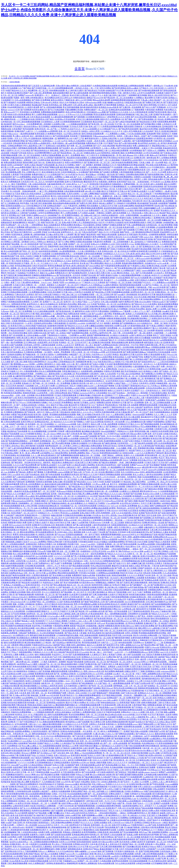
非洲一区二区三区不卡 (95, 501)
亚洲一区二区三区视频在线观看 (157, 403)
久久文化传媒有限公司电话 (127, 513)
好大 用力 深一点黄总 (61, 830)
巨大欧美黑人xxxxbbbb (76, 323)
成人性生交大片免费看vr (65, 165)
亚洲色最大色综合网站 (68, 304)
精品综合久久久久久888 (63, 422)
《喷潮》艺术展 (33, 218)
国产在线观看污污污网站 (134, 230)
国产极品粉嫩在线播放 (91, 777)
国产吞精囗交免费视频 (41, 100)
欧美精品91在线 (70, 359)
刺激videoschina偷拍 (143, 302)
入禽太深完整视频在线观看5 (153, 854)
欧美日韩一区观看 (41, 415)
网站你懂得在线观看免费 (68, 573)
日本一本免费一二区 (154, 170)
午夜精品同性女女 (89, 369)
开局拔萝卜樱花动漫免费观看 (69, 431)
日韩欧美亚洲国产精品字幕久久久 (50, 208)
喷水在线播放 (92, 206)
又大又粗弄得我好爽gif (22, 799)
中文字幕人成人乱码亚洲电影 (129, 374)
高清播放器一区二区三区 (152, 664)
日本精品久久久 (104, 506)
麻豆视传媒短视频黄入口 (34, 643)
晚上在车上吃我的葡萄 (86, 340)
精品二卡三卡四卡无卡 (90, 155)
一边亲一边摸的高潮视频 (129, 215)
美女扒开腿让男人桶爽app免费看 (85, 494)
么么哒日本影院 (52, 837)
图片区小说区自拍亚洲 (60, 196)
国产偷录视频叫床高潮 (120, 739)
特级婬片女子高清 (13, 194)
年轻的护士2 (33, 278)
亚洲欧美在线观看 (27, 410)
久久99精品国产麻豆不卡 (106, 340)
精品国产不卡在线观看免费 (131, 777)
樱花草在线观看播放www (28, 571)
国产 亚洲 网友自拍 (9, 851)
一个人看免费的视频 (155, 695)
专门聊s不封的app (123, 551)
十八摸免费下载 (70, 234)
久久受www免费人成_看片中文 (105, 484)
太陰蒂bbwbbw (138, 539)
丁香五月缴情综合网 (58, 448)
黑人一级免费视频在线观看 (116, 614)
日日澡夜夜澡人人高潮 (50, 122)
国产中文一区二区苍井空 (58, 770)
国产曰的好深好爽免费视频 (128, 148)
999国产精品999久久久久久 (16, 90)
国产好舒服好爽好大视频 (151, 124)
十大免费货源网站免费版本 (115, 410)
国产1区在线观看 (16, 335)
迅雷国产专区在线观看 (163, 407)
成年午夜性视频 (42, 410)
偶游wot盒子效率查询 (158, 155)
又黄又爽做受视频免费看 (17, 863)
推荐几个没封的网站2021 (167, 847)
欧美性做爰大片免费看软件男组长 (49, 134)
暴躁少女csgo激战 (47, 273)
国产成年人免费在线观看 (25, 616)
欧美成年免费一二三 (131, 227)
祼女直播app (91, 174)
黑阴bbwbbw (99, 398)
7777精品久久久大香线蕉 (111, 256)
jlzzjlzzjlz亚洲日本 (43, 196)
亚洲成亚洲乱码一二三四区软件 (37, 515)
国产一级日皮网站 (39, 760)
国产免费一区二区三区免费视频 (80, 146)
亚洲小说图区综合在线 (37, 333)
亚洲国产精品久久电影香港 (159, 542)
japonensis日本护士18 (130, 535)
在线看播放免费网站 (116, 542)
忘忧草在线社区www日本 (77, 227)
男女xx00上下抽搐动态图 (161, 611)
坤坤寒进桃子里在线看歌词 (100, 184)
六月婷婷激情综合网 (23, 791)
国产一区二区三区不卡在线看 (97, 218)
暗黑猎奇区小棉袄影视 (110, 153)
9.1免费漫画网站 (62, 355)
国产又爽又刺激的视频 (98, 595)
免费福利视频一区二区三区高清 (137, 184)
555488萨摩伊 (106, 559)
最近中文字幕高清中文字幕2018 (114, 191)
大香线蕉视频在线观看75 (105, 571)
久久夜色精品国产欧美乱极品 (153, 446)
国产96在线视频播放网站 (161, 604)
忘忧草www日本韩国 (67, 842)
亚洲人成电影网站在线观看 (151, 472)
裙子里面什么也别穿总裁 (92, 669)
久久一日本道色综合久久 (150, 391)
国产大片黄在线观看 (144, 273)
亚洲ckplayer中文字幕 (72, 189)
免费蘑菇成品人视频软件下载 (107, 583)
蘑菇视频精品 (25, 811)
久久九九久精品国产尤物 (133, 237)
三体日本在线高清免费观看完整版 (124, 162)
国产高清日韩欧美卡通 (163, 239)
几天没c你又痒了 (81, 343)
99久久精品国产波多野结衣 (142, 407)
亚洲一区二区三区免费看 (11, 383)
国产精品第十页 (82, 611)
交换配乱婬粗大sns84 (92, 153)
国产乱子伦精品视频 (56, 110)
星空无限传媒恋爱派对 (161, 794)
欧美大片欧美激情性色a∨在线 (30, 398)
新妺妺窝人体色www (66, 859)
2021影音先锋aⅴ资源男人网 (89, 837)
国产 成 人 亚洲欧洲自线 (107, 369)
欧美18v (30, 153)
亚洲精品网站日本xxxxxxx (163, 537)
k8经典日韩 (110, 775)
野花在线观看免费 (56, 287)
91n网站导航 (111, 657)
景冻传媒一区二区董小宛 (45, 568)
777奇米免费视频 (9, 306)
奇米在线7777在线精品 (16, 273)
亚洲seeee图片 (124, 395)
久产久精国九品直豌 (86, 213)
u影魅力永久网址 (59, 306)
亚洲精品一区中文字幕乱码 (46, 604)
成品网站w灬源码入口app (96, 698)
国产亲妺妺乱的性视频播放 (16, 328)
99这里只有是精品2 (38, 806)
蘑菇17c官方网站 (169, 681)
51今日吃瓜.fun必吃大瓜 (37, 246)
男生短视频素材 (82, 374)
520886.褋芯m (71, 184)
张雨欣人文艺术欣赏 (40, 799)
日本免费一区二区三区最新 (113, 523)
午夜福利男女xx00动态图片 (132, 160)
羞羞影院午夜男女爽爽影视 (95, 237)
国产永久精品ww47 (45, 753)
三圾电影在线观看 (48, 345)
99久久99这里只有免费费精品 (61, 403)
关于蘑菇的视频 (25, 839)
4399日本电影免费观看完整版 (13, 141)
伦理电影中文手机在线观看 (141, 794)
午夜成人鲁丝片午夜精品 (97, 751)
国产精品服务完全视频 (50, 775)
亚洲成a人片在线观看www (14, 585)
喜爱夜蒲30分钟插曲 (84, 328)
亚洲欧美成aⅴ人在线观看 (118, 338)
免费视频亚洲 (14, 182)
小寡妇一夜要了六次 (12, 282)
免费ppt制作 (67, 105)
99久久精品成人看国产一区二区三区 (84, 186)
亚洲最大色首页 (34, 429)
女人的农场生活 (143, 799)
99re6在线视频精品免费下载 (12, 599)
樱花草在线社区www (148, 491)
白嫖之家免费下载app (92, 748)
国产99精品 (120, 174)
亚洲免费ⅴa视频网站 (77, 453)
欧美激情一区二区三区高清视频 (104, 350)
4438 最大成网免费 (61, 249)
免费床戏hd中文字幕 (94, 143)
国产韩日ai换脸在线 (58, 585)
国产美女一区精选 (145, 616)
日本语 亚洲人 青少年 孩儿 (59, 691)
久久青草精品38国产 (141, 359)
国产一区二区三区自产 (140, 412)
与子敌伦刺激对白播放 (158, 393)
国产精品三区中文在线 (147, 515)
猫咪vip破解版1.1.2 (82, 851)
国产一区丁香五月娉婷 (79, 258)
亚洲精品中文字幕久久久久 (129, 424)
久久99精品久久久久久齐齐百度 (75, 724)
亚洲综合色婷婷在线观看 (70, 731)
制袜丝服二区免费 (38, 695)
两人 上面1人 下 (152, 717)
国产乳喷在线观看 (157, 784)
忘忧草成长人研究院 (32, 345)
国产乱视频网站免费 (29, 179)
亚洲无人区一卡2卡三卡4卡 (55, 739)
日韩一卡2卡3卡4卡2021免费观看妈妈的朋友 (102, 561)
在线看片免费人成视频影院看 (50, 832)
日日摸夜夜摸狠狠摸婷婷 (70, 122)
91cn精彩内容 (148, 777)
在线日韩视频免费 (144, 268)
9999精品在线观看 (53, 379)
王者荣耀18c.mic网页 (78, 335)
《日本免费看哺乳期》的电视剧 (38, 124)
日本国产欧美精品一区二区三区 (104, 304)
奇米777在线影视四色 (16, 681)
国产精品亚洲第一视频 (100, 547)
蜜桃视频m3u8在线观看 (28, 321)
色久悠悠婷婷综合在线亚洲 (166, 527)
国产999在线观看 (88, 772)
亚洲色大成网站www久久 (36, 215)
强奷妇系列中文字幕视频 (146, 609)
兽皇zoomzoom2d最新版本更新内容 (94, 580)
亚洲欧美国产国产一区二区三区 (139, 698)
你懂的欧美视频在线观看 (116, 318)
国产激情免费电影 (11, 369)
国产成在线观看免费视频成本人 (27, 467)
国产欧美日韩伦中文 (69, 299)
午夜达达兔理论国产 (90, 232)
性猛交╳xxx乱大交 (115, 652)
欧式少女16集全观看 (132, 417)
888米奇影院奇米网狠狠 (48, 251)
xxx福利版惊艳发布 (118, 170)
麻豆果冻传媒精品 (48, 367)
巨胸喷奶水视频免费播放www (44, 275)
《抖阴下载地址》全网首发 (20, 160)
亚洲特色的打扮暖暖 (147, 767)
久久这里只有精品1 (111, 355)
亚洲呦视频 (30, 482)
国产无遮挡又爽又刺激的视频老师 (17, 275)
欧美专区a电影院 (95, 633)
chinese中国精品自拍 (17, 487)
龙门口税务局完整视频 (89, 460)
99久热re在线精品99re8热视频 (82, 150)
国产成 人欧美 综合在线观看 (128, 657)
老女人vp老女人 (139, 475)
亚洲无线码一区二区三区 (101, 825)
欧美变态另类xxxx (126, 158)
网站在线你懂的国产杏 (29, 520)
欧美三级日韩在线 (125, 297)
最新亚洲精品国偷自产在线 (101, 563)
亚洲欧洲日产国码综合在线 (16, 489)
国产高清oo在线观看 (95, 419)
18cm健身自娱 (146, 215)
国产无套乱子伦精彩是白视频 (119, 249)
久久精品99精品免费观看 (118, 150)
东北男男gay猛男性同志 (99, 333)
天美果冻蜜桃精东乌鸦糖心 (37, 403)
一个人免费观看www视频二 (115, 134)
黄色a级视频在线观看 (44, 496)
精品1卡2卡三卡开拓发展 (109, 232)
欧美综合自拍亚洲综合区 (111, 607)
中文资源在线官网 (108, 705)
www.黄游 (111, 551)
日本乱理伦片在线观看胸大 (85, 347)
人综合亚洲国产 (86, 86)
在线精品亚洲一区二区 (52, 398)
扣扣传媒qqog (111, 659)
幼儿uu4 (92, 847)
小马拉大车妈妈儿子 (136, 489)
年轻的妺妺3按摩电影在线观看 (80, 667)
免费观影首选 (41, 261)
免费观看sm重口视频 (73, 489)
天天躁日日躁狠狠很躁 (102, 621)
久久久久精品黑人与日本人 (55, 318)
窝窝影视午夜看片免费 (17, 523)
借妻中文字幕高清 (62, 748)
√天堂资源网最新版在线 (130, 561)
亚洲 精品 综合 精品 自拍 (21, 547)
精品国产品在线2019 (137, 722)
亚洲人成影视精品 (78, 645)
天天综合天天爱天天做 (79, 126)
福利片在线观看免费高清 (14, 643)
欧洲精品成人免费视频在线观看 (131, 86)
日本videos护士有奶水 (50, 102)
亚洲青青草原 (169, 343)
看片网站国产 (172, 150)
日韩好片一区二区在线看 (90, 256)
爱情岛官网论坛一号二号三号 (70, 477)
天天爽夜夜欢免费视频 (33, 352)
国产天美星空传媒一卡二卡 (43, 88)
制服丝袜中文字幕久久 (96, 427)
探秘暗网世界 (72, 863)
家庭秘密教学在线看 (108, 830)
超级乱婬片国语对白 (133, 523)
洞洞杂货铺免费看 (119, 575)
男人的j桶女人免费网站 (53, 177)
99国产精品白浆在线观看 (107, 234)
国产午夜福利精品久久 (65, 568)
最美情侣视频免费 (136, 343)
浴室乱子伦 (95, 782)
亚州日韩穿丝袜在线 (21, 499)
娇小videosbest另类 (164, 568)
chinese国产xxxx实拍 (19, 765)
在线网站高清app (16, 573)
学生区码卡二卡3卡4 (60, 655)
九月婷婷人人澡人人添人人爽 (80, 621)
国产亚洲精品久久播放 (159, 532)
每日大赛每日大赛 (98, 722)
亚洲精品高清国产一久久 (57, 206)
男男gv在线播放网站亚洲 (108, 796)
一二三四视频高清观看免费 (43, 712)
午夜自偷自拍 (65, 412)
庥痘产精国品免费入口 (73, 623)
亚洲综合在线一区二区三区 (95, 662)
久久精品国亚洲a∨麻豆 (46, 580)
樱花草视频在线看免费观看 (92, 208)
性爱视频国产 (18, 417)
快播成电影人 (118, 184)
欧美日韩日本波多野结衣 (106, 465)
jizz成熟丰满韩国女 (111, 285)
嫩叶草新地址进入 (47, 571)
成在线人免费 (151, 309)
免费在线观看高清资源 (13, 162)
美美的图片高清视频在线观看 (87, 743)
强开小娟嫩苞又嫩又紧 (136, 563)
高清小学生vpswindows (22, 847)
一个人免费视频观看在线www (136, 652)
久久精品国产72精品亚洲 (14, 515)
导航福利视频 (114, 693)
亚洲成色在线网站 (14, 355)
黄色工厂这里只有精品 (162, 335)
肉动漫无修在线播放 (137, 595)
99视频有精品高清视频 (59, 126)
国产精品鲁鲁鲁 (134, 743)
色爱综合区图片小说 (47, 537)
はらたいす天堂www (67, 114)
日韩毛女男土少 (61, 676)
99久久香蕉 (57, 628)
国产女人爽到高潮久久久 (157, 571)
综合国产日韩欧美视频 (130, 518)
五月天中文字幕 (55, 861)
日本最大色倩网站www (134, 791)
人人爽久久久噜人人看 (135, 398)
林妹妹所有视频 (27, 374)
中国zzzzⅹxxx (13, 134)
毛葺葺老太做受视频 (44, 482)
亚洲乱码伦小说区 (65, 198)
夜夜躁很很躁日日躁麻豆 (29, 707)
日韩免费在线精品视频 (135, 174)
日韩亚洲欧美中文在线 (36, 381)
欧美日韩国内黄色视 (154, 599)
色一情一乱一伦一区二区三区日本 (117, 753)
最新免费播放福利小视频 (50, 849)
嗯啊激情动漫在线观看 (148, 405)
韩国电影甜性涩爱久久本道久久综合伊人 (71, 549)
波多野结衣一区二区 (160, 592)
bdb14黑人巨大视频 (93, 191)
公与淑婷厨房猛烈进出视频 (67, 635)
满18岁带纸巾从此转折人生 (149, 143)
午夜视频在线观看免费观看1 (19, 302)
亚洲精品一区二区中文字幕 (84, 198)
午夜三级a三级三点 (69, 294)
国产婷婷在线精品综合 (106, 703)
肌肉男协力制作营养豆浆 (55, 280)
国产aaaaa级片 (120, 294)
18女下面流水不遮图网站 (40, 758)
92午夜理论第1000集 (169, 753)
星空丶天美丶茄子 (93, 220)
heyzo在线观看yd (92, 129)
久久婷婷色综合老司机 (44, 470)
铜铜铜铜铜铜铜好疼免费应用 (52, 707)
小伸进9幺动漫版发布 (109, 215)
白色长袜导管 (29, 556)
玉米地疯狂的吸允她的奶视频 (156, 775)
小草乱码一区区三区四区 (77, 693)
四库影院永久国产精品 (44, 119)
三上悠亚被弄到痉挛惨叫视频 (54, 194)
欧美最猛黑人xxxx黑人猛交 (143, 496)
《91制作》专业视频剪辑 (45, 679)
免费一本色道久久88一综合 (58, 258)
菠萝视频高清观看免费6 (28, 148)
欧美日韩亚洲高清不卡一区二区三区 (90, 270)
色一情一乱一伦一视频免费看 (73, 220)
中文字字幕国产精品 (108, 803)
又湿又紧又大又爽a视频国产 (158, 815)
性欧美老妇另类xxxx (106, 362)
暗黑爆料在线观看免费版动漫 (156, 650)
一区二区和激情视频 (120, 242)
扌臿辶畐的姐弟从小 (137, 242)
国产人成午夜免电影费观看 (19, 448)
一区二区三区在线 (115, 227)
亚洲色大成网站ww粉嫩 (45, 316)
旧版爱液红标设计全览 (71, 657)
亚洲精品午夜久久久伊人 (57, 760)
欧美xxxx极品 (133, 88)
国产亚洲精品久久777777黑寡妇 (151, 830)
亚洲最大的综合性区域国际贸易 (14, 703)
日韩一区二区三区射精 (113, 631)
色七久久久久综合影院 (48, 619)
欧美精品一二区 (28, 261)
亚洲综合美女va (166, 647)
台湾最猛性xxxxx (62, 179)
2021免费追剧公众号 (21, 635)
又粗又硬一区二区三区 (151, 748)
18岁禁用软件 (95, 148)
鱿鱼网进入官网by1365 (96, 808)
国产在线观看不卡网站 (69, 767)
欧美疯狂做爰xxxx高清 (57, 590)
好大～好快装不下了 (148, 806)
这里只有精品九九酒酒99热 (146, 280)
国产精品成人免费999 (24, 472)
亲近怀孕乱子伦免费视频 (42, 626)
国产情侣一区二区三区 (28, 251)
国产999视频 (61, 367)
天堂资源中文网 (124, 532)
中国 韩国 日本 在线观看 (128, 405)
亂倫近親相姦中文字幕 (109, 849)
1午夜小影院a (94, 729)
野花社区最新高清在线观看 (104, 114)
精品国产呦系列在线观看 (15, 575)
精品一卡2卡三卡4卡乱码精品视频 (93, 647)
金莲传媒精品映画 (71, 811)
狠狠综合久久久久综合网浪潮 (13, 611)
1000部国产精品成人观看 (56, 239)
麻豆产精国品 (74, 393)
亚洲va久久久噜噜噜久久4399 (103, 244)
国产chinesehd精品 (93, 266)
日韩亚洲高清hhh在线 (133, 102)
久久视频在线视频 (95, 158)
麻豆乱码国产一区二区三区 (104, 122)
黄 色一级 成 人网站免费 (29, 453)
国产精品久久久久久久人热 (64, 710)
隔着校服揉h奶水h (27, 316)
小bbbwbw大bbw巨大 (19, 597)
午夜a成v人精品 (147, 100)
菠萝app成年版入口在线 (110, 400)
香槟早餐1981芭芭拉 (102, 170)
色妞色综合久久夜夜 (51, 583)
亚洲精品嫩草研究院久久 (137, 813)
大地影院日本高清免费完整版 (162, 431)
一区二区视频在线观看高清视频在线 (43, 842)
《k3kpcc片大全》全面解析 (112, 727)
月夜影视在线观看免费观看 (157, 595)
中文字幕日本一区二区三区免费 (150, 719)
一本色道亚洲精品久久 (125, 429)
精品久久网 (95, 424)
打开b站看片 (18, 126)
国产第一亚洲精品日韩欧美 (65, 674)
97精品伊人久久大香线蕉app (91, 285)
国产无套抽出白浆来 (168, 153)
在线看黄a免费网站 (22, 731)
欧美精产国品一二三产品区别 (19, 407)
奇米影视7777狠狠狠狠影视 (81, 136)
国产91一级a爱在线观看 (76, 739)
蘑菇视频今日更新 (113, 472)
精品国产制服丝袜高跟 (167, 535)
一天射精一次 (104, 467)
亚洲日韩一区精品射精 (141, 306)
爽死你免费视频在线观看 (72, 599)
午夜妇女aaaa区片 (159, 302)
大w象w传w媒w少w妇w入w (103, 734)
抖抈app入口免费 (82, 775)
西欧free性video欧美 (77, 527)
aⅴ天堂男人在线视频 (104, 674)
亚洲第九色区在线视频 (106, 287)
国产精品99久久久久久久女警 (76, 326)
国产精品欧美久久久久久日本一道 (15, 590)
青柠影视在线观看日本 (91, 643)
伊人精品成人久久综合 (137, 815)
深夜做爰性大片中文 (58, 667)
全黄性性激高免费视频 (93, 254)
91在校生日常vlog (160, 616)
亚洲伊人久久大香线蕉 (89, 628)
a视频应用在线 (9, 119)
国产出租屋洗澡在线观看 (61, 835)
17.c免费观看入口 (89, 177)
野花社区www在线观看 (70, 513)
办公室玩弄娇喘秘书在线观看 (52, 633)
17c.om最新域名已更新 (84, 854)
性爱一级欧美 (65, 458)
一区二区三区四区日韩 (104, 294)
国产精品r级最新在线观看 (79, 566)
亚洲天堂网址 (154, 652)
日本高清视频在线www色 (31, 511)
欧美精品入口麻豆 (151, 371)
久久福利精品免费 (47, 86)
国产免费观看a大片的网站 (152, 374)
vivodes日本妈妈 (131, 208)
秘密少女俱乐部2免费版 (145, 626)
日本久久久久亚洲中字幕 (102, 760)
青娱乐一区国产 (140, 136)
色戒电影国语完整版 (78, 268)
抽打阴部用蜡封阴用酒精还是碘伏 (103, 93)
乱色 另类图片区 (164, 376)
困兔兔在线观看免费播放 (168, 304)
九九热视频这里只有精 (51, 782)
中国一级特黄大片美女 (127, 93)
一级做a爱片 (25, 170)
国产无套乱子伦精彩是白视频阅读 (25, 619)
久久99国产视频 (27, 470)
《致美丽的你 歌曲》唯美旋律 (47, 631)
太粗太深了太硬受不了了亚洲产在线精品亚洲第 (42, 779)
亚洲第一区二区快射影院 (167, 381)
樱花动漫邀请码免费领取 (65, 270)
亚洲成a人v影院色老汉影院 (52, 686)
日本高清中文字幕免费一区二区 (93, 379)
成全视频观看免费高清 (34, 417)
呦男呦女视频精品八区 (33, 789)
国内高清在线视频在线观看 (60, 508)
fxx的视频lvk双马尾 (97, 611)
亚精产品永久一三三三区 (143, 803)
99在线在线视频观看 (12, 506)
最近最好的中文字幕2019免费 (153, 417)
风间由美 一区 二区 (39, 803)
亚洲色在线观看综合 (149, 561)
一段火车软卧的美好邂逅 (17, 333)
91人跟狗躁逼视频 (135, 186)
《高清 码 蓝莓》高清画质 (103, 141)
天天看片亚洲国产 (122, 386)
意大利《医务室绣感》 (32, 796)
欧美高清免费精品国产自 (99, 820)
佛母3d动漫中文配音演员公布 (38, 340)
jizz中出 (64, 141)
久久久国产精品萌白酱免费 (106, 681)
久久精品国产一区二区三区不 (67, 285)
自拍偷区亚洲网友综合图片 (82, 691)
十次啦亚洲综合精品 (29, 832)
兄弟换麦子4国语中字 (165, 93)
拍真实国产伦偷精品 (95, 230)
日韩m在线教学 (159, 789)
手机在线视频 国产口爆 (114, 827)
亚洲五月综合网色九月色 (150, 556)
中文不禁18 (52, 734)
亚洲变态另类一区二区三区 (112, 741)
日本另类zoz (97, 700)
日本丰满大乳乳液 (129, 607)
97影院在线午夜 (90, 623)
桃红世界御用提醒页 (26, 736)
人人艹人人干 (83, 184)
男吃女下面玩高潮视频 (29, 537)
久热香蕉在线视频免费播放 (112, 126)
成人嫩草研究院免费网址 (23, 376)
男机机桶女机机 (23, 297)
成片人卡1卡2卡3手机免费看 (101, 383)
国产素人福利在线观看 (79, 93)
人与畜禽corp (23, 451)
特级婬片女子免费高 (96, 503)
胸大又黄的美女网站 (9, 743)
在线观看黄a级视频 (158, 736)
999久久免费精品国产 (37, 863)
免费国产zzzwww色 (26, 95)
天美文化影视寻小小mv (125, 244)
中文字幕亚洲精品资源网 (112, 695)
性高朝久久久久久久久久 (116, 784)
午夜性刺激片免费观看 (154, 110)
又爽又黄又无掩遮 (96, 258)
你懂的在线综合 (79, 98)
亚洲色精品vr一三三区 (51, 141)
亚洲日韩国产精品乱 (32, 854)
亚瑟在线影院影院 (84, 842)
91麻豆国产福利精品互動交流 (13, 683)
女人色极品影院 (37, 715)
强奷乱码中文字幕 (27, 314)
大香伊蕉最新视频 (126, 172)
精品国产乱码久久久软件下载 (93, 755)
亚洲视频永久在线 (153, 671)
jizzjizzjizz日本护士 (87, 393)
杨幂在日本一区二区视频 (90, 455)
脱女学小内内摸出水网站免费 (145, 635)
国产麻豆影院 (17, 463)
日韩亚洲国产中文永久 (141, 282)
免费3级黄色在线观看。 (159, 662)
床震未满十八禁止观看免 (155, 844)
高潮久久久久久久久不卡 (117, 763)
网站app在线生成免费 (101, 100)
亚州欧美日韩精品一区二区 (129, 446)
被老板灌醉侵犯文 (20, 222)
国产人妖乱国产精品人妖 (125, 859)
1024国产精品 (41, 770)
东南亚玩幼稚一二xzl (131, 453)
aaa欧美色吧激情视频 (77, 143)
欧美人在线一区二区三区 (162, 451)
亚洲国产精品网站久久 (52, 599)
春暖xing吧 (87, 477)
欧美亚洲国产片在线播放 (156, 765)
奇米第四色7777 (42, 621)
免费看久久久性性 (26, 655)
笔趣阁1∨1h (12, 803)
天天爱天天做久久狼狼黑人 (129, 700)
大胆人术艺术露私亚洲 (132, 131)
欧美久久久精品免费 (54, 357)
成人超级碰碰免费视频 (71, 659)
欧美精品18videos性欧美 (109, 107)
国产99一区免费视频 (135, 403)
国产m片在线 (104, 597)
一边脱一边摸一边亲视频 (24, 395)
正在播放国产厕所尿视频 (89, 172)
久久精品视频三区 (68, 374)
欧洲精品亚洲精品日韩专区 (150, 511)
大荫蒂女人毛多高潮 (97, 724)
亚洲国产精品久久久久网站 (48, 743)
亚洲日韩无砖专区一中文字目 (37, 585)
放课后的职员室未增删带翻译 (51, 520)
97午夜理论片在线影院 (114, 222)
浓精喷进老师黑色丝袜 (10, 859)
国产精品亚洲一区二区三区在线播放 (118, 98)
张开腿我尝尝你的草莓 (41, 839)
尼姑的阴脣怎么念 (167, 232)
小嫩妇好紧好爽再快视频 (51, 724)
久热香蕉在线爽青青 (38, 554)
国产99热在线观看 (53, 475)
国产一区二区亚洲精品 (26, 208)
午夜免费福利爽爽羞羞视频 (34, 837)
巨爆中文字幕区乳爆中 (124, 789)
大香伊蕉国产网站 (139, 705)
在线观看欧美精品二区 (96, 261)
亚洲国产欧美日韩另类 (148, 513)
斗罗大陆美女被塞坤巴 (105, 772)
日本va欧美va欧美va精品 (83, 105)
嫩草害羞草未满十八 (93, 138)
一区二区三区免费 (154, 220)
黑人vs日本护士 (18, 669)
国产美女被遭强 (62, 595)
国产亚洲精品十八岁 (114, 427)
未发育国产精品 (108, 650)
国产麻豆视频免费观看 (16, 777)
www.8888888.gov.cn (72, 282)
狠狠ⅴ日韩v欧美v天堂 (96, 415)
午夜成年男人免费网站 (77, 206)
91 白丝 (121, 138)
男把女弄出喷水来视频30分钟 (125, 688)
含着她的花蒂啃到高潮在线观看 (137, 669)
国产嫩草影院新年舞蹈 (121, 638)
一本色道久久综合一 (82, 88)
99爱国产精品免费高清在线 (22, 415)
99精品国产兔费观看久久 (29, 633)
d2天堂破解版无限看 (86, 294)
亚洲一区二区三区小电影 (161, 575)
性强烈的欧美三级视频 (20, 234)
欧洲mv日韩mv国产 (152, 367)
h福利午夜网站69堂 (126, 302)
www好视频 (76, 201)
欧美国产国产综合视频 (133, 494)
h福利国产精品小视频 (62, 645)
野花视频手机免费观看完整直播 (18, 626)
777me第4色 (168, 86)
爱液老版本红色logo (138, 386)
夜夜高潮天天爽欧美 (64, 525)
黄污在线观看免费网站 (38, 590)
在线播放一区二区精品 (160, 621)
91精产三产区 (79, 138)
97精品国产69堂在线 (18, 153)
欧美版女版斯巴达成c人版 (37, 777)
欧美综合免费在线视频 (124, 854)
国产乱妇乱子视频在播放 (42, 407)
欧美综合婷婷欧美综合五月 (109, 604)
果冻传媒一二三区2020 (124, 520)
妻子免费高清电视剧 (48, 256)
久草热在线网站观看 (12, 422)
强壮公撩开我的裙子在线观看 (32, 446)
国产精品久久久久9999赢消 (14, 494)
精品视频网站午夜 (118, 467)
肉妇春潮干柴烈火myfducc (14, 124)
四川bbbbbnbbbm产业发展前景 (50, 698)
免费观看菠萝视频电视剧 (111, 535)
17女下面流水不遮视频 (167, 635)
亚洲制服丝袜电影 (112, 419)
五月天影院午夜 (72, 518)
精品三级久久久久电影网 (21, 760)
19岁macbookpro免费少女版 (96, 102)
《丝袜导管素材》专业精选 (137, 316)
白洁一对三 (70, 681)
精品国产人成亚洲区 (123, 141)
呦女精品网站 (79, 410)
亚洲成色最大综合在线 (41, 547)
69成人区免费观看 (41, 508)
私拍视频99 (87, 239)
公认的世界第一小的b (45, 393)
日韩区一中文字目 (59, 794)
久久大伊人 (157, 215)
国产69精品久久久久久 (145, 734)
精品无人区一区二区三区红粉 (79, 585)
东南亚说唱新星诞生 (119, 525)
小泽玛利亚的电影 (45, 609)
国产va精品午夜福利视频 (125, 122)
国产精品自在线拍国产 (16, 331)
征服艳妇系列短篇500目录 (57, 309)
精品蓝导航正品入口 (151, 340)
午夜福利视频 (6, 117)
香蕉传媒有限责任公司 (143, 210)
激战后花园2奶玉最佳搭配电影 (57, 484)
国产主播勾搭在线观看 (115, 602)
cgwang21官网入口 (151, 256)
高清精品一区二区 (66, 343)
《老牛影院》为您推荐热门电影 (129, 477)
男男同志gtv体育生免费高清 (82, 619)
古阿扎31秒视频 (131, 633)
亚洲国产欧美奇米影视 (157, 112)
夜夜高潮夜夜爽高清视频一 (85, 321)
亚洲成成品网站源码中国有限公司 (86, 835)
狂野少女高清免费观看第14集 (165, 443)
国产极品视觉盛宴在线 (131, 580)
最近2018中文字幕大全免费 (24, 676)
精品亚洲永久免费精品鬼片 (63, 463)
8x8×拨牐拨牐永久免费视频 (33, 299)
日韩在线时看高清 (20, 143)
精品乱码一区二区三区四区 (66, 479)
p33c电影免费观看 (25, 727)
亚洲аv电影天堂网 (69, 222)
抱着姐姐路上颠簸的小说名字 (17, 542)
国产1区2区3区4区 (101, 376)
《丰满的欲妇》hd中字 (141, 736)
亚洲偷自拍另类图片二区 (26, 230)
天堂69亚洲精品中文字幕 (36, 206)
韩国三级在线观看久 (44, 314)
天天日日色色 (11, 386)
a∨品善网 (37, 232)
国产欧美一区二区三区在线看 (100, 686)
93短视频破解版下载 (12, 832)
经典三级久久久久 (151, 213)
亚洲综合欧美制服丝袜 (125, 114)
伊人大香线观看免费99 (29, 371)
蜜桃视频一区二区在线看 (81, 458)
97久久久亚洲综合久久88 (25, 647)
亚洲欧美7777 (14, 722)
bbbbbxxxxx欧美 (14, 511)
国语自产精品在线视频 (144, 808)
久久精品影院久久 (82, 496)
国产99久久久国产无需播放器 (154, 107)
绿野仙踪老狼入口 (32, 227)
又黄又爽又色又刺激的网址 (161, 530)
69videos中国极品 (100, 542)
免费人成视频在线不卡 (142, 146)
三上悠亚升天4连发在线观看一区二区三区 (81, 707)
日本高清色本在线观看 (79, 196)
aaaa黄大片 (148, 551)
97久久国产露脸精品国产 (160, 638)
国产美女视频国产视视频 (156, 465)
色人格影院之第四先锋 (45, 535)
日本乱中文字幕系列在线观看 (108, 712)
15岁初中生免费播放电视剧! (48, 213)
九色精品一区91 (44, 405)
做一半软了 (137, 674)
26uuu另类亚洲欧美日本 (128, 515)
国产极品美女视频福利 (108, 463)
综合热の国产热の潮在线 (164, 206)
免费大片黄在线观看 (152, 355)
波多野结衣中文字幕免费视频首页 (113, 186)
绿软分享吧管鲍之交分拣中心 (155, 105)
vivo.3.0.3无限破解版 (17, 309)
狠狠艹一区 (80, 165)
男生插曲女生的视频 (59, 230)
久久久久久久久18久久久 (88, 429)
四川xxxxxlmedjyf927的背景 (20, 525)
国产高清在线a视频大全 (111, 765)
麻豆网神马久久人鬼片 (117, 815)
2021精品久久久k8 (136, 525)
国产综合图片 (65, 148)
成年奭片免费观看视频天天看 (80, 760)
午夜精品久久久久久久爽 (43, 652)
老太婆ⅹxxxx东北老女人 (13, 439)
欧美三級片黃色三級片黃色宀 (116, 95)
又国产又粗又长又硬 (129, 693)
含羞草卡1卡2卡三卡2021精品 (18, 150)
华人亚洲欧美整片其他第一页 (41, 856)
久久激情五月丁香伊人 (99, 655)
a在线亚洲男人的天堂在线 (48, 343)
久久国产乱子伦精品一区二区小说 (156, 285)
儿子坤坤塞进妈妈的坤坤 (88, 290)
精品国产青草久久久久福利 (140, 451)
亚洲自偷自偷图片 (74, 318)
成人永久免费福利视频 (80, 148)
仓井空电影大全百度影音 (128, 511)
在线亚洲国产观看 (20, 767)
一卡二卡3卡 (47, 429)
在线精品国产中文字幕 (115, 90)
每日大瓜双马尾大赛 (84, 170)
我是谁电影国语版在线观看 (130, 285)
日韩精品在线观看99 (62, 763)
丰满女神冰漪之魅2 (93, 650)
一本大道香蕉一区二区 (90, 731)
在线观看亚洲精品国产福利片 (40, 328)
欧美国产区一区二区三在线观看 (112, 470)
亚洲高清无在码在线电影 (153, 186)
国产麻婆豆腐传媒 (109, 443)
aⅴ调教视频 (51, 806)
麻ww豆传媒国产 (156, 278)
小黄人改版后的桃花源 (37, 184)
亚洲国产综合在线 (88, 275)
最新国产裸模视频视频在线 (98, 335)
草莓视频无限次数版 (146, 448)
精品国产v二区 (34, 222)
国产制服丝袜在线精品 (57, 503)
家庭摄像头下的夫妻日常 (132, 201)
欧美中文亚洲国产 (132, 391)
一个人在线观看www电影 (124, 280)
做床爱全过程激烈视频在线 (65, 640)
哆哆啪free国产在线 (72, 208)
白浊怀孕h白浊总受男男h (124, 676)
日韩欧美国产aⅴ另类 (157, 731)
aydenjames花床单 (168, 671)
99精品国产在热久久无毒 (54, 765)
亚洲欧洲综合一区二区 (164, 292)
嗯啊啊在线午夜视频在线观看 (25, 551)
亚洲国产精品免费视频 (17, 820)
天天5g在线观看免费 (54, 597)
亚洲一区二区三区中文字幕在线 (109, 616)
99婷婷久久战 (85, 314)
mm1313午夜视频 (27, 434)
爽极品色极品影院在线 (14, 158)
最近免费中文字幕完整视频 (105, 105)
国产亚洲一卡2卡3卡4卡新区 (109, 436)
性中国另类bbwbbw (87, 583)
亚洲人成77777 (94, 126)
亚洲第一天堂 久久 (15, 138)
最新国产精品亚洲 (77, 626)
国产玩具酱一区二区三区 (96, 527)
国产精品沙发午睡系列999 (22, 232)
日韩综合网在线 (155, 316)
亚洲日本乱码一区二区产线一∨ (47, 129)
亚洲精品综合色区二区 (44, 422)
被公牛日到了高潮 (79, 427)
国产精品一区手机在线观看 (116, 611)
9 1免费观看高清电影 (107, 278)
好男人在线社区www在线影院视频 (152, 787)
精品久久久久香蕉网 (113, 263)
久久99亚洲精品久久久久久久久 (53, 227)
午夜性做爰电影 (59, 323)
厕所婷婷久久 (50, 364)
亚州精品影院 (168, 126)
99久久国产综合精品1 (116, 393)
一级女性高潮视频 (96, 554)
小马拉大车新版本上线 (156, 659)
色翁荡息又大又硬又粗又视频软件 (105, 458)
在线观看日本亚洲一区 (130, 436)
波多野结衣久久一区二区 (71, 232)
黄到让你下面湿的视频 (117, 592)
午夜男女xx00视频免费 (136, 599)
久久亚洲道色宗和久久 (86, 674)
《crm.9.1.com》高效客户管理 (52, 282)
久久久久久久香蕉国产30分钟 (139, 575)
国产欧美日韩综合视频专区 (129, 350)
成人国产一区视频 (71, 436)
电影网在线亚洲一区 (53, 446)
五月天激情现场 (70, 686)
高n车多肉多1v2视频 (128, 842)
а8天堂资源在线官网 (114, 352)
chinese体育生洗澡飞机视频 (88, 607)
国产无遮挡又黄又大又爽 (21, 347)
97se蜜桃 (165, 246)
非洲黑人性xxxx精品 (26, 496)
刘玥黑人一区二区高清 (118, 194)
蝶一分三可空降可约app (110, 434)
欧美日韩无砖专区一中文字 (136, 470)
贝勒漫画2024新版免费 (83, 734)
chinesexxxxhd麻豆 (72, 784)
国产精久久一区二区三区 (64, 496)
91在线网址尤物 (58, 124)
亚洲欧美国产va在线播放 (155, 400)
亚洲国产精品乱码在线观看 (78, 590)
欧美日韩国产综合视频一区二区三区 (80, 856)
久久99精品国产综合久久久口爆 (45, 290)
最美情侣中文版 (131, 90)
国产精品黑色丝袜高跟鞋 (129, 129)
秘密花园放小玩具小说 (153, 343)
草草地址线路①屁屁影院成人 (93, 659)
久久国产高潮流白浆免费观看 (68, 602)
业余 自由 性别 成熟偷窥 (61, 547)
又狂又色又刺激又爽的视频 (144, 297)
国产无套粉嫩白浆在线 (132, 847)
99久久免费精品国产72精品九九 (101, 268)
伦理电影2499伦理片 (81, 844)
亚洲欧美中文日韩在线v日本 (43, 525)
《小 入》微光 (9, 184)
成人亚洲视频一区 (170, 201)
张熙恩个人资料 (141, 179)
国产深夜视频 (79, 117)
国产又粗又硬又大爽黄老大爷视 (85, 736)
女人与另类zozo (154, 386)
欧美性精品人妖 (55, 105)
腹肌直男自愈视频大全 (165, 294)
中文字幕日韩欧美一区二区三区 (157, 691)
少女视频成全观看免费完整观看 (108, 806)
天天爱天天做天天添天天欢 (140, 667)
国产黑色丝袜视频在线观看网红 (27, 249)
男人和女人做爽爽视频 (167, 856)
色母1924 (64, 566)
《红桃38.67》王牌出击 (59, 95)
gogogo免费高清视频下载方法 (26, 167)
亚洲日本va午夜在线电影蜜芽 (92, 614)
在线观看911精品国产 (40, 791)
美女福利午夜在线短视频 (141, 249)
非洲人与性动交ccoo (62, 755)
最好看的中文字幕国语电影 (35, 239)
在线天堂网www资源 (70, 803)
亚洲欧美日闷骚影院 (79, 443)
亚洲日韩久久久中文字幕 (78, 847)
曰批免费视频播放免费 (64, 88)
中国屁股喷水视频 (67, 775)
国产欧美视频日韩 (73, 278)
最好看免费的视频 (74, 369)
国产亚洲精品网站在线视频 (41, 499)
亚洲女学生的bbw (90, 578)
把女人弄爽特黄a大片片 (31, 172)
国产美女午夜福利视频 (69, 583)
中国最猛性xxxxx (70, 861)
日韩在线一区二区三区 (111, 518)
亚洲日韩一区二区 (167, 580)
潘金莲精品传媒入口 (160, 146)
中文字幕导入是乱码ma (10, 446)
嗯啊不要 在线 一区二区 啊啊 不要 (66, 551)
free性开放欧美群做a (136, 587)
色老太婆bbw (131, 547)
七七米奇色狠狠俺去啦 (152, 126)
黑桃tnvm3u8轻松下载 (10, 755)
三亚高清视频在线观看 (139, 739)
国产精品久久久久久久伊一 (159, 614)
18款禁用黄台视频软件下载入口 (145, 328)
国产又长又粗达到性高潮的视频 (144, 117)
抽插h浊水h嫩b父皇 (119, 489)
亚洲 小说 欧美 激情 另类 (25, 693)
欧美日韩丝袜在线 (66, 604)
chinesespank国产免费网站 (143, 415)
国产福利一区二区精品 (56, 333)
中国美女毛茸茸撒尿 (112, 371)
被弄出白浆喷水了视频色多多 (63, 100)
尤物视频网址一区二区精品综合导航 (33, 503)
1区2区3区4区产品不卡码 (51, 657)
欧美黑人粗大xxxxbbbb (68, 837)
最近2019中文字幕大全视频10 (55, 331)
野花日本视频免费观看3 (68, 290)
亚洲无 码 (21, 823)
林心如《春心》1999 (107, 429)
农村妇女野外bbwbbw (107, 439)
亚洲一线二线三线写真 (154, 230)
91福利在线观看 (131, 381)
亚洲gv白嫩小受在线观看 (63, 482)
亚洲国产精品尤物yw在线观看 (136, 731)
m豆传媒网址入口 (47, 453)
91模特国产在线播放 (28, 213)
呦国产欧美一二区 (127, 232)
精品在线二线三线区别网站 (134, 482)
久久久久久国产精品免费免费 (25, 465)
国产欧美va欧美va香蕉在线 (74, 266)
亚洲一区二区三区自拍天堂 (69, 131)
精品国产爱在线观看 (75, 662)
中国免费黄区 (21, 184)
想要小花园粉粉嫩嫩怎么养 (149, 208)
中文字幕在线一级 (13, 470)
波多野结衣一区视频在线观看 (23, 770)
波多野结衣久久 (33, 304)
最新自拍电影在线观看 (164, 734)
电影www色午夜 (52, 412)
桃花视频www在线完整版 (102, 357)
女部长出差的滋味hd (63, 712)
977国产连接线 (50, 859)
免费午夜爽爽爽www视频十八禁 (95, 815)
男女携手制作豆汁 (67, 695)
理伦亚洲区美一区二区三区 (124, 760)
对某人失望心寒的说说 (147, 381)
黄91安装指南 (59, 856)
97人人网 (139, 681)
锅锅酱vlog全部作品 (115, 102)
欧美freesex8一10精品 (159, 823)
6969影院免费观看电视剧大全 (59, 427)
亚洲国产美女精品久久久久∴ (165, 210)
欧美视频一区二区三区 (40, 700)
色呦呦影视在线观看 (163, 448)
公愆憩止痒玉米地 (99, 551)
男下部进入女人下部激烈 (134, 755)
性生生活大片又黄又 (86, 571)
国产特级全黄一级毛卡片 (34, 412)
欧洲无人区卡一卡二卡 (25, 607)
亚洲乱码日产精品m (91, 849)
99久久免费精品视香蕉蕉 (97, 391)
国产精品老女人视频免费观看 (54, 369)
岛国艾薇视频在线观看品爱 (166, 700)
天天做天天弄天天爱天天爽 (24, 458)
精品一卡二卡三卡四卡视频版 (134, 765)
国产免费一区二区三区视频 (125, 568)
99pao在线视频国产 (109, 431)
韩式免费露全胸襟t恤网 (114, 671)
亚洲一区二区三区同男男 (90, 741)
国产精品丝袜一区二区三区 (52, 669)
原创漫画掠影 (132, 294)
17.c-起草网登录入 (106, 316)
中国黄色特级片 (137, 825)
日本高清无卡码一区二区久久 (33, 182)
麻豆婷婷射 (10, 715)
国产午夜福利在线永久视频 (29, 367)
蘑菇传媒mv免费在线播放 (92, 446)
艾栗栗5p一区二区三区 (75, 218)
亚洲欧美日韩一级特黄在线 (145, 158)
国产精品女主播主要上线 (96, 487)
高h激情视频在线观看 (112, 441)
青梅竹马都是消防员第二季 (150, 345)
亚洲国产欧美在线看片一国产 (165, 114)
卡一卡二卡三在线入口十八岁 (46, 263)
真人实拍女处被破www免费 (35, 335)
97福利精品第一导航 (144, 287)
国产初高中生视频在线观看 (108, 299)
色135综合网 (15, 191)
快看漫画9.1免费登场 (107, 182)
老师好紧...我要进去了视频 (104, 556)
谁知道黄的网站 (62, 453)
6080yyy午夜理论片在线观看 (80, 292)
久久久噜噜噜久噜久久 (168, 256)
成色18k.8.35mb (56, 501)
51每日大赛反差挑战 (97, 451)
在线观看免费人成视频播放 (92, 371)
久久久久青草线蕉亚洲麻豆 (44, 741)
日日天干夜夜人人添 (115, 770)
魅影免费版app (115, 499)
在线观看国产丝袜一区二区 (87, 470)
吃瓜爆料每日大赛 (168, 508)
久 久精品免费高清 (123, 650)
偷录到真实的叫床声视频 (149, 835)
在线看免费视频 (165, 129)
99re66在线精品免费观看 (92, 753)
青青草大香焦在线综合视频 (24, 535)
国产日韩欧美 (88, 489)
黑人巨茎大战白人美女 (64, 532)
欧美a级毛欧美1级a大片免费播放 (114, 309)
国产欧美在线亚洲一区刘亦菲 (68, 275)
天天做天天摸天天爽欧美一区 (25, 285)
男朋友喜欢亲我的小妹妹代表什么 (41, 705)
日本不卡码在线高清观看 (129, 849)
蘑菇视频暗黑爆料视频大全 (66, 705)
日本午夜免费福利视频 (143, 789)
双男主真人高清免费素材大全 (32, 484)
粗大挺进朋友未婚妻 (26, 628)
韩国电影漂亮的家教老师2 (148, 688)
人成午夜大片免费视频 (15, 227)
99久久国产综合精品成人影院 (33, 475)
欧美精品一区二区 (42, 434)
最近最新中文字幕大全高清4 (131, 355)
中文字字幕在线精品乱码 (60, 700)
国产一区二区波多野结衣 (98, 794)
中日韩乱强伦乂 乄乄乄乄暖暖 (131, 527)
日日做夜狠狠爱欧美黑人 (61, 254)
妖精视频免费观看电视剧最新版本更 (125, 100)
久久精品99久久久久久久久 (132, 198)
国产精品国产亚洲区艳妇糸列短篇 (148, 520)
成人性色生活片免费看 (127, 251)
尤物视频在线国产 (27, 258)
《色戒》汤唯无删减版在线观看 (131, 463)
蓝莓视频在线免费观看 (128, 484)
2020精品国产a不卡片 (94, 323)
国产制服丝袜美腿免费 (10, 484)
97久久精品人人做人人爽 (71, 530)
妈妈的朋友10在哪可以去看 (115, 326)
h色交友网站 (16, 698)
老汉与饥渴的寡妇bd (46, 270)
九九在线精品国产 (168, 208)
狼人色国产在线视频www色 (39, 268)
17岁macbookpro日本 (17, 602)
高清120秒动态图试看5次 (75, 112)
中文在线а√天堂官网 (97, 331)
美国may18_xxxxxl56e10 (166, 609)
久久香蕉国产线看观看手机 (55, 158)
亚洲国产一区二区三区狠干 (88, 861)
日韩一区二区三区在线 (95, 715)
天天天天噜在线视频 (114, 640)
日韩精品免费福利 (15, 146)
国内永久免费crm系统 (110, 748)
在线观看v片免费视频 (97, 249)
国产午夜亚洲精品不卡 (29, 722)
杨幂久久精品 (134, 566)
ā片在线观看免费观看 (164, 227)
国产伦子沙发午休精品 (154, 758)
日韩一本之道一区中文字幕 (34, 573)
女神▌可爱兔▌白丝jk (56, 813)
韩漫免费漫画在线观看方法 (111, 453)
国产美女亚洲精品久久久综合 (59, 261)
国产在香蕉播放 (84, 357)
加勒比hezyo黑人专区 (51, 530)
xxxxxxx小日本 (14, 110)
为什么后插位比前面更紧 (125, 863)
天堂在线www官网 (98, 352)
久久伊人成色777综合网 (95, 532)
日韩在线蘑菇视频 (163, 544)
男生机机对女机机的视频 (42, 818)
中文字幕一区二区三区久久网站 (96, 499)
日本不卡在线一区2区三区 (92, 201)
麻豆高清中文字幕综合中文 (80, 405)
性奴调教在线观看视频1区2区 (67, 741)
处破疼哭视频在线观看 (14, 566)
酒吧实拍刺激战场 (39, 734)
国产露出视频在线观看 (33, 599)
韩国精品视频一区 (50, 138)
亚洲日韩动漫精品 (51, 614)
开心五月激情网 (21, 813)
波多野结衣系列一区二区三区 (142, 292)
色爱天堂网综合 (107, 837)
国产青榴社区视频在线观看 (149, 484)
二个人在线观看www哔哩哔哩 (46, 131)
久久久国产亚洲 (64, 465)
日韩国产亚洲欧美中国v (88, 664)
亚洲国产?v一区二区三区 (53, 302)
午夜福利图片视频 (130, 787)
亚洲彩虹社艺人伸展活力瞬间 (61, 410)
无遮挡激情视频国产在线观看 (32, 859)
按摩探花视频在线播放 (47, 321)
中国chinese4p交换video (67, 511)
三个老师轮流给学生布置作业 (160, 318)
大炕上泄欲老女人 (85, 520)
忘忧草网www (138, 643)
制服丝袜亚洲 (31, 609)
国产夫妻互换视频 (152, 587)
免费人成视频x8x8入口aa (130, 645)
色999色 (165, 729)
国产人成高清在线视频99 (23, 477)
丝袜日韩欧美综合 (67, 246)
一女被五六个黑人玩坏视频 (151, 148)
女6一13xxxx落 (53, 767)
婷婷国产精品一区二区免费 (133, 844)
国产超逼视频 (119, 239)
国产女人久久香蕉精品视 (30, 808)
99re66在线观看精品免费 (77, 794)
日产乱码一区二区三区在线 (94, 472)
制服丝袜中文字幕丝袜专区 (151, 640)
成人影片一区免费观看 (71, 155)
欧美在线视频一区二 (79, 729)
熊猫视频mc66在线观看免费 (28, 189)
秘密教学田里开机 (74, 643)
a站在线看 (5, 153)
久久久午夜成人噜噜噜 (58, 621)
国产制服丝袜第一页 (31, 355)
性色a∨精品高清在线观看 (101, 566)
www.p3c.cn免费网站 (38, 542)
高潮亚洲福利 (70, 287)
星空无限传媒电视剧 (109, 710)
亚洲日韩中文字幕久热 (80, 539)
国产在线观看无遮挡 (158, 359)
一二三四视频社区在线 (25, 119)
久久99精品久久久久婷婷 (126, 439)
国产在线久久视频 (129, 290)
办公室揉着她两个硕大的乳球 (95, 417)
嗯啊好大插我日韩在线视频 (81, 242)
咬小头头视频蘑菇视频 (37, 431)
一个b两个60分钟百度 (65, 806)
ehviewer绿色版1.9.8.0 (131, 715)
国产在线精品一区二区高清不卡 (157, 686)
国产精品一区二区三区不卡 (53, 518)
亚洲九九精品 (30, 165)
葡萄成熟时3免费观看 (79, 451)
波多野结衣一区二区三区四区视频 (44, 237)
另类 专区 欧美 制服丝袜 (164, 777)
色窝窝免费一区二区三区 (45, 595)
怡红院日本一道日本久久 (143, 364)
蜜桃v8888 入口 (84, 304)
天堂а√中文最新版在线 (32, 138)
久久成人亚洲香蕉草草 (81, 547)
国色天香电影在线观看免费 (92, 134)
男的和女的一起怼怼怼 (126, 508)
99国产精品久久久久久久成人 (111, 494)
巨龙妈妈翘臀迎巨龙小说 (152, 477)
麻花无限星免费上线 (21, 117)
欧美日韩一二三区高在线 (19, 237)
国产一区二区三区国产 (47, 491)
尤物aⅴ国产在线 (14, 719)
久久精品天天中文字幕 (108, 206)
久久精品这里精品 (35, 765)
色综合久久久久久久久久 (34, 659)
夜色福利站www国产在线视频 (77, 722)
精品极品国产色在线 (40, 105)
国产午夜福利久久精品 (136, 266)
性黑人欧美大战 (12, 815)
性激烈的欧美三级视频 (122, 779)
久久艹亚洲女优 (98, 405)
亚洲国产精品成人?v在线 (24, 621)
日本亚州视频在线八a (69, 172)
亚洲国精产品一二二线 (154, 643)
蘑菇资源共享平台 (91, 182)
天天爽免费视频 (50, 472)
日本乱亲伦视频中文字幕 (57, 292)
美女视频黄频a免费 (13, 172)
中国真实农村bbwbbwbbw (42, 645)
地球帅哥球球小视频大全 (101, 585)
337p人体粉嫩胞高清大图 (135, 422)
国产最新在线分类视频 (154, 489)
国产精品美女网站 (148, 645)
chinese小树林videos (58, 434)
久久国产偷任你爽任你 (45, 647)
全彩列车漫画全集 (60, 847)
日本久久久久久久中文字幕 (64, 470)
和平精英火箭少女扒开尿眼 (136, 542)
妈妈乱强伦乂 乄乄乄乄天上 (82, 412)
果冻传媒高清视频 (148, 350)
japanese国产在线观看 (88, 436)
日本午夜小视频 (147, 436)
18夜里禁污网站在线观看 (21, 645)
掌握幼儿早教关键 (54, 542)
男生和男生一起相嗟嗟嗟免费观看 (152, 234)
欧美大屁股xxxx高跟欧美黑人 (40, 143)
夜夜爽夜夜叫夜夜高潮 (44, 674)
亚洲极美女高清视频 (17, 592)
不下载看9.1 (170, 854)
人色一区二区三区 (136, 686)
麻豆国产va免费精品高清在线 (106, 345)
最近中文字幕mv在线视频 (37, 527)
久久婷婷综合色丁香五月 (65, 386)
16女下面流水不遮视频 (151, 655)
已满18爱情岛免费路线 (30, 282)
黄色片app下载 (145, 832)
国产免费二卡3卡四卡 (91, 727)
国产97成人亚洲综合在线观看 (36, 691)
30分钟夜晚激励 (136, 150)
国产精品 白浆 (76, 472)
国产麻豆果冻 (53, 561)
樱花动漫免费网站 (27, 532)
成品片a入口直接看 (94, 645)
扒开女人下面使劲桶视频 (27, 851)
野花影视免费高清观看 (165, 297)
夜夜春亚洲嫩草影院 (49, 467)
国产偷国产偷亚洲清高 (87, 234)
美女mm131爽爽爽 (29, 753)
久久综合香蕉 (110, 374)
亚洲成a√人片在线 (136, 758)
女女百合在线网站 (113, 799)
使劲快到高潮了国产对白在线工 (40, 244)
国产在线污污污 (119, 563)
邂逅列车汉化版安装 (120, 566)
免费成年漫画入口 (39, 174)
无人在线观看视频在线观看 (50, 746)
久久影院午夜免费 (32, 107)
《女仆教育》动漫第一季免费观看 (56, 352)
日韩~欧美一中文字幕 (154, 712)
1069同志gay (108, 676)
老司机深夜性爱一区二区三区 (156, 455)
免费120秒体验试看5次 (35, 98)
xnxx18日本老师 (159, 287)
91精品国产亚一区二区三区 (49, 664)
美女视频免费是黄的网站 (137, 318)
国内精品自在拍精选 (168, 746)
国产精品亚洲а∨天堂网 (101, 292)
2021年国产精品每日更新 (100, 496)
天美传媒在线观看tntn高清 (90, 765)
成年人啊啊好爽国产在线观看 (96, 194)
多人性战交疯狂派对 (165, 760)
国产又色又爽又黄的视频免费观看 (136, 321)
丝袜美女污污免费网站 (119, 818)
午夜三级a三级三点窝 (144, 114)
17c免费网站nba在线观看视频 (108, 573)
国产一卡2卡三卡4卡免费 (156, 172)
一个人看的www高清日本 (69, 263)
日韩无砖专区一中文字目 (128, 345)
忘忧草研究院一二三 (125, 443)
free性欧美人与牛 (125, 539)
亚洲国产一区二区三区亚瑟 (79, 244)
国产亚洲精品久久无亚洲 (37, 751)
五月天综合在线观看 (46, 179)
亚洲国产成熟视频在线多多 (71, 849)
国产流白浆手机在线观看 (79, 309)
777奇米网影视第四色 (161, 194)
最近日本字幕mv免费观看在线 (42, 297)
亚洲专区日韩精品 (79, 261)
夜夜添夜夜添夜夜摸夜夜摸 (124, 839)
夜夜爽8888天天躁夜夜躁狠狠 (21, 443)
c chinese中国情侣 (71, 683)
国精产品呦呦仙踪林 (158, 506)
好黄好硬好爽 (95, 309)
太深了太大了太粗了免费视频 (94, 318)
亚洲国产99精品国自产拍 (44, 350)
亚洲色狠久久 (111, 724)
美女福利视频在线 (167, 424)
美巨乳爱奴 (25, 203)
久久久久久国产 (157, 763)
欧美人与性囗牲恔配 (29, 506)
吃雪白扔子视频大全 (121, 585)
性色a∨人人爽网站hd (47, 851)
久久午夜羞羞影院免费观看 (130, 811)
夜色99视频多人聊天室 (58, 799)
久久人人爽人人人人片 (163, 415)
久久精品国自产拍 (67, 743)
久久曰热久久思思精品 (55, 787)
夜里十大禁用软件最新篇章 (37, 575)
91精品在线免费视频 (121, 590)
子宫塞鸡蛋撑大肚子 (75, 306)
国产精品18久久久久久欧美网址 (144, 304)
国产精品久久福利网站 (45, 479)
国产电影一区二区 (40, 383)
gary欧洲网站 (51, 573)
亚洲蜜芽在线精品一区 (74, 215)
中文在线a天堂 (120, 599)
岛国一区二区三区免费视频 (21, 311)
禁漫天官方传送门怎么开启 (131, 573)
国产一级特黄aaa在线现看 (88, 467)
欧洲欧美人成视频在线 (88, 863)
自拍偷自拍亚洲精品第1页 (49, 506)
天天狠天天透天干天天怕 (154, 463)
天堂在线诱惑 (74, 609)
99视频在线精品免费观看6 (132, 256)
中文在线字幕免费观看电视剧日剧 (118, 364)
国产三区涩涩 (34, 86)
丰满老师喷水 (20, 527)
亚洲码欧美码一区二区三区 (66, 559)
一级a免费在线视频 (26, 134)
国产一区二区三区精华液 (23, 350)
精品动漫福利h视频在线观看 (64, 203)
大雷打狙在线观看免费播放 (117, 530)
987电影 (144, 715)
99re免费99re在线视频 (146, 544)
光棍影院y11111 (145, 167)
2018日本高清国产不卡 (74, 616)
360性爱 (137, 854)
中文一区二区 (38, 739)
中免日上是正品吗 (72, 813)
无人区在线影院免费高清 (139, 530)
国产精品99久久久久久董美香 (23, 196)
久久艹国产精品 (25, 88)
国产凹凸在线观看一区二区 (66, 571)
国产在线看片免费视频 (109, 172)
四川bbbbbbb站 (31, 436)
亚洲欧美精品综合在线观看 (66, 297)
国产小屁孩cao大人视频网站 (154, 150)
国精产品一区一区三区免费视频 (39, 710)
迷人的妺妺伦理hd (77, 650)
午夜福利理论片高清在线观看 (158, 352)
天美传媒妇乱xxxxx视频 (96, 112)
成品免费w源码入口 (108, 719)
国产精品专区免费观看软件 (27, 784)
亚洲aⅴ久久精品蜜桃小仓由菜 (80, 141)
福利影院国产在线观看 (125, 287)
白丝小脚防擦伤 (144, 439)
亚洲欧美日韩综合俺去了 (143, 218)
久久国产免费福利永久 (41, 563)
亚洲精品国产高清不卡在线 (78, 367)
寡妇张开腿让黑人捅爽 (20, 782)
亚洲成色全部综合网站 (43, 323)
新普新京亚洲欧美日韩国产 (18, 93)
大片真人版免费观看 (109, 424)
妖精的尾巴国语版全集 (79, 249)
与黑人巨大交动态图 (126, 808)
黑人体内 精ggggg (126, 155)
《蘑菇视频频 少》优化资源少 (65, 429)
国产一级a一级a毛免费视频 (12, 343)
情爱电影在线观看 (33, 669)
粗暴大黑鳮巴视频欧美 (44, 640)
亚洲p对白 (13, 628)
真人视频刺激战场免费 (86, 537)
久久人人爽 (35, 455)
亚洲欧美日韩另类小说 (80, 383)
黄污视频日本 (154, 813)
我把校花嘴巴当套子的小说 (34, 162)
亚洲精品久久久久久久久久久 (93, 657)
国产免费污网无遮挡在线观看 (66, 647)
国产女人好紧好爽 (74, 758)
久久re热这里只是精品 (77, 808)
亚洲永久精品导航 (109, 138)
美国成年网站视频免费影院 (133, 263)
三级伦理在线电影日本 (101, 525)
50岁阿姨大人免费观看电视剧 (84, 712)
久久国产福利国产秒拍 (134, 357)
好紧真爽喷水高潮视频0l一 (103, 520)
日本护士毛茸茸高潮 (71, 597)
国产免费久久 (62, 808)
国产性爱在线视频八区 (147, 119)
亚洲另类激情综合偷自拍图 (101, 779)
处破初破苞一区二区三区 (156, 842)
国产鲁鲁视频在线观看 (150, 424)
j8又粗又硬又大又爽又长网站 (86, 463)
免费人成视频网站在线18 (152, 674)
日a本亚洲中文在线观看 (79, 595)
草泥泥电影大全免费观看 (30, 112)
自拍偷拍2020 (150, 263)
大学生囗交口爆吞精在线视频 (87, 119)
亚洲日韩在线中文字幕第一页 (21, 263)
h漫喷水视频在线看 (149, 703)
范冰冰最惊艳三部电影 (92, 225)
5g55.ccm (114, 506)
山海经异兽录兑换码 (21, 806)
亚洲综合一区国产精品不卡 (149, 820)
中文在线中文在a (115, 787)
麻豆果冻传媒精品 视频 (69, 167)
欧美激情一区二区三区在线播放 (41, 424)
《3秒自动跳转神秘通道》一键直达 (124, 549)
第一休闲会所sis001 (17, 827)
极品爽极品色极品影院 (91, 431)
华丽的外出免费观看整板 (21, 712)
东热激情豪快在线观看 (129, 419)
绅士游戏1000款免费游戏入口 (158, 165)
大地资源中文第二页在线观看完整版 (27, 688)
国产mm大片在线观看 (140, 278)
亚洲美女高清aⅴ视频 (105, 347)
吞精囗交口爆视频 (154, 222)
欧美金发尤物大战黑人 (79, 820)
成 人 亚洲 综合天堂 (113, 844)
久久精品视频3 (114, 160)
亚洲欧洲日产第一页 (152, 623)
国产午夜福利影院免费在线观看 (114, 266)
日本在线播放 (101, 393)
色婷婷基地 (156, 338)
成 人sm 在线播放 (8, 472)
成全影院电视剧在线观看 (114, 208)
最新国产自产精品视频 (37, 813)
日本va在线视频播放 (23, 100)
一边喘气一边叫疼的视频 (124, 347)
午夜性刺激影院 (44, 230)
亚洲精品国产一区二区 (116, 698)
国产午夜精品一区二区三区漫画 (119, 282)
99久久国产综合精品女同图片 (133, 400)
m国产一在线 (41, 258)
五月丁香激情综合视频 (40, 772)
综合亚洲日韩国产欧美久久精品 (64, 340)
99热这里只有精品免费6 (152, 573)
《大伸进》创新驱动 (46, 285)
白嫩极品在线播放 (96, 326)
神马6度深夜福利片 (49, 455)
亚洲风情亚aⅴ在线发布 (55, 703)
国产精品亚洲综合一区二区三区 (70, 153)
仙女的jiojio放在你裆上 (19, 842)
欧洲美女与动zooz (149, 847)
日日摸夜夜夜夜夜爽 (122, 707)
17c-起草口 (29, 323)
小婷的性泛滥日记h (114, 237)
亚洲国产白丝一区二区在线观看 (52, 278)
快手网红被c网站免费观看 (81, 484)
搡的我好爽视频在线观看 (48, 148)
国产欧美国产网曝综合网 (49, 167)
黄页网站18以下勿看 (17, 215)
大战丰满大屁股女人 (131, 640)
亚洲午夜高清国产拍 (168, 566)
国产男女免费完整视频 (61, 443)
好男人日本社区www (116, 823)
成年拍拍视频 (126, 475)
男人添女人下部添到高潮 (62, 844)
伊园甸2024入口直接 (125, 431)
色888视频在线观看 (57, 90)
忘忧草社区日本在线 (65, 321)
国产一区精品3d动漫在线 (26, 405)
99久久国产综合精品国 (25, 568)
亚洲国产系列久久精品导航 (101, 590)
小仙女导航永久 (64, 539)
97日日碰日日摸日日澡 (128, 628)
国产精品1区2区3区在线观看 (47, 458)
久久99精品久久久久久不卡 (111, 131)
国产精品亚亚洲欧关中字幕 (19, 186)
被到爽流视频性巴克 (157, 290)
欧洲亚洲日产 (35, 782)
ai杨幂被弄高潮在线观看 (134, 647)
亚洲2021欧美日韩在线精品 (74, 501)
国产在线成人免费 (130, 835)
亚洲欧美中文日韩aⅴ (50, 796)
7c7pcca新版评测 (112, 503)
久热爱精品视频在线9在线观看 (105, 86)
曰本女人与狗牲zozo (38, 242)
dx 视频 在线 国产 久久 (72, 177)
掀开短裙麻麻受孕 (77, 801)
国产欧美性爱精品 (119, 88)
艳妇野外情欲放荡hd (124, 146)
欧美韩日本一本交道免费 (114, 422)
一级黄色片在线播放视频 (60, 791)
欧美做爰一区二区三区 (36, 703)
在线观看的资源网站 (160, 832)
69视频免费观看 (21, 429)
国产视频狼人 (79, 422)
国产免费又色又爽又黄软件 (87, 203)
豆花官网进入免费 (14, 837)
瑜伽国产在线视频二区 (18, 424)
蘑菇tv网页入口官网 (168, 587)
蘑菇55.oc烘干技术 (170, 479)
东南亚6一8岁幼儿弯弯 (90, 131)
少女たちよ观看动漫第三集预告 (118, 415)
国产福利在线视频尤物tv (154, 174)
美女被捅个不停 (124, 736)
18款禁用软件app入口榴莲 (27, 664)
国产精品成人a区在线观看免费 (70, 237)
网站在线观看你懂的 (69, 664)
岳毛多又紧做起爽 (122, 412)
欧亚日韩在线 (172, 470)
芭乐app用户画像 (44, 551)
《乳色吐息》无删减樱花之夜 (134, 695)
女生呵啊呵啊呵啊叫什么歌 (45, 153)
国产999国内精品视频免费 (149, 90)
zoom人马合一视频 (151, 237)
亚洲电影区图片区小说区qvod (15, 278)
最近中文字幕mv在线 (59, 405)
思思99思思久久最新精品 (42, 847)
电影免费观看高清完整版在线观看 (131, 165)
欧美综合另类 (156, 439)
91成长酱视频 (138, 367)
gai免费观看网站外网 (168, 340)
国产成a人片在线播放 (49, 854)
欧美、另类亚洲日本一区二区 (19, 734)
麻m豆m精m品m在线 (113, 715)
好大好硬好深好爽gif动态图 (138, 784)
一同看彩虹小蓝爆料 (103, 213)
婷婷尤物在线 (154, 583)
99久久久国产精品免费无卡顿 (139, 410)
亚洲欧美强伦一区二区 (19, 844)
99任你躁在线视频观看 (138, 861)
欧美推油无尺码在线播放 (84, 491)
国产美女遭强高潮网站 (164, 626)
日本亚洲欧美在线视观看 (34, 566)
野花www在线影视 (110, 539)
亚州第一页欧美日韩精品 (61, 494)
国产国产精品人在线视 (26, 587)
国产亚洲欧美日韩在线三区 (16, 787)
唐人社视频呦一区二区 (134, 379)
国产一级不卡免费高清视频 (162, 306)
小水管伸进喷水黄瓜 (17, 710)
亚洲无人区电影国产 (15, 165)
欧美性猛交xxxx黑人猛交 (165, 518)
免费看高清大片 (61, 273)
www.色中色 (66, 782)
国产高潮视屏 (26, 110)
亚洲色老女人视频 (11, 655)
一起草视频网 (77, 254)
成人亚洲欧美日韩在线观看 (100, 343)
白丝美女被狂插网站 (126, 206)
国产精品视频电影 (86, 683)
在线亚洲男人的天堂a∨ (10, 748)
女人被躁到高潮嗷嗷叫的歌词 (119, 306)
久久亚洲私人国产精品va (167, 309)
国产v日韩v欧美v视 (74, 434)
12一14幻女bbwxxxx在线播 (65, 424)
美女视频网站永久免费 (112, 201)
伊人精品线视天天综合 (17, 381)
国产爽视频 (38, 472)
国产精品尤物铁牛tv (33, 141)
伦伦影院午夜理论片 (126, 659)
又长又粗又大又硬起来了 (89, 803)
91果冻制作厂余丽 (97, 374)
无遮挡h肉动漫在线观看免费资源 (14, 86)
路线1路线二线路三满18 (60, 150)
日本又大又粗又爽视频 (77, 391)
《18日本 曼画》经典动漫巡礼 (19, 818)
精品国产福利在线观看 (80, 779)
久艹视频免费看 (138, 110)
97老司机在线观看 (70, 542)
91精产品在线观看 (75, 239)
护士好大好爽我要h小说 (26, 580)
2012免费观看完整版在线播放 (45, 477)
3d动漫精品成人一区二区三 (139, 763)
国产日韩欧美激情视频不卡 (70, 717)
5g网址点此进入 (148, 700)
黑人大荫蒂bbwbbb (63, 201)
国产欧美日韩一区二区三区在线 (101, 124)
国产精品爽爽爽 (110, 179)
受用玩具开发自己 (110, 446)
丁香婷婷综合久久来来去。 (58, 335)
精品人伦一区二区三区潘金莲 (140, 194)
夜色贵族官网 (143, 290)
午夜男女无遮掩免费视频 (51, 155)
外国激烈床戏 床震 (168, 811)
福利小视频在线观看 (43, 655)
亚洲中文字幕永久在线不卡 (38, 523)
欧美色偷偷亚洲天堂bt (140, 532)
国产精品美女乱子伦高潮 (95, 90)
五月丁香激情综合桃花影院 (139, 611)
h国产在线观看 (123, 465)
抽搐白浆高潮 (56, 515)
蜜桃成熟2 (66, 779)
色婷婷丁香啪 (16, 796)
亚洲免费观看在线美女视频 (64, 328)
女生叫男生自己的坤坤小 (130, 503)
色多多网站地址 (148, 743)
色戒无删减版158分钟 (67, 338)
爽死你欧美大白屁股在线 (14, 436)
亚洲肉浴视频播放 (52, 299)
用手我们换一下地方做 (150, 566)
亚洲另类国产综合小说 (126, 182)
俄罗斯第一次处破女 (126, 681)
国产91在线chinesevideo (60, 820)
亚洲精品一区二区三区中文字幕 (130, 105)
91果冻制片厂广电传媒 (166, 578)
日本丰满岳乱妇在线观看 (40, 117)
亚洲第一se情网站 (36, 364)
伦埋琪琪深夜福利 (167, 189)
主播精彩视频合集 (115, 417)
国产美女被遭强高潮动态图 (125, 268)
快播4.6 (43, 719)
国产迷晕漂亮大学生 (111, 645)
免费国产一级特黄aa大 (154, 86)
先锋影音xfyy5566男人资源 (71, 688)
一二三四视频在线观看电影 (76, 124)
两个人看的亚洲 (82, 364)
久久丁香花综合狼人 (135, 213)
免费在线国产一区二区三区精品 (102, 210)
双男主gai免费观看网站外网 (70, 400)
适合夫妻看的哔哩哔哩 (44, 395)
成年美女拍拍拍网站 (154, 475)
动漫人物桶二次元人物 (66, 364)
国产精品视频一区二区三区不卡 (74, 592)
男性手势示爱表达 (110, 158)
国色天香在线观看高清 (160, 619)
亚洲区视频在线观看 (9, 155)
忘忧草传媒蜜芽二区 (61, 801)
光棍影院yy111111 (158, 321)
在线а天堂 (129, 823)
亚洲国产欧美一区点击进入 (109, 578)
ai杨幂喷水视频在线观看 (142, 537)
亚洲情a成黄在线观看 (136, 388)
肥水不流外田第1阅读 (108, 729)
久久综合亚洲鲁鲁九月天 (152, 479)
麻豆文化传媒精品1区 (49, 304)
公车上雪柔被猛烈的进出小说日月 (91, 222)
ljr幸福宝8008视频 (143, 863)
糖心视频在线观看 (108, 679)
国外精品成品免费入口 (22, 290)
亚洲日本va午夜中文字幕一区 (18, 772)
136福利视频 (158, 333)
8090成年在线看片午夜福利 (86, 568)
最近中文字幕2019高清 (87, 299)
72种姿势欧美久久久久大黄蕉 (118, 117)
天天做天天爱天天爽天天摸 (99, 273)
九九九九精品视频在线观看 (44, 311)
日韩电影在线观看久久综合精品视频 (67, 499)
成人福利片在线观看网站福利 (56, 715)
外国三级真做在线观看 (89, 635)
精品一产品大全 (92, 453)
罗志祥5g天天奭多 (102, 767)
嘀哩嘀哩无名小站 (65, 138)
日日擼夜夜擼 (95, 839)
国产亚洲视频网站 (62, 350)
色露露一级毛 (19, 98)
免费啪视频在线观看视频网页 (53, 112)
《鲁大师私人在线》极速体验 (67, 316)
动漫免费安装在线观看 (133, 727)
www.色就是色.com (98, 799)
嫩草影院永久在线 (82, 311)
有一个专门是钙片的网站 (101, 88)
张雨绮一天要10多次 (125, 136)
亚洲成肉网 (151, 134)
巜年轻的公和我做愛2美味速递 (130, 340)
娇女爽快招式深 (83, 338)
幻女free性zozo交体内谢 (114, 501)
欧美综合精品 (118, 357)
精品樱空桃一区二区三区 (38, 90)
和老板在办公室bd (76, 102)
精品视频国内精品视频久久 (46, 400)
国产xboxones (60, 535)
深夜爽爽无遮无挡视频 (138, 95)
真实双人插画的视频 (118, 388)
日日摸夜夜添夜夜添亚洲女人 (17, 388)
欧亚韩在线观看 (147, 741)
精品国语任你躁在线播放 (77, 158)
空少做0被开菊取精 (132, 827)
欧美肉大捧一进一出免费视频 (106, 491)
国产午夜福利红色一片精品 (110, 290)
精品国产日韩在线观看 (45, 165)
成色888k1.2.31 (47, 249)
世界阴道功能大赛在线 (33, 439)
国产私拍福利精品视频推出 (16, 441)
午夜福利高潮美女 (152, 398)
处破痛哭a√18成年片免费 (40, 835)
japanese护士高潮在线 (157, 470)
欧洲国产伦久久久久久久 (83, 823)
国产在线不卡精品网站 (81, 782)
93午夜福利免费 (29, 201)
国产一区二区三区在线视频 (151, 549)
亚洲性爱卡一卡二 (42, 95)
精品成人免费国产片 (107, 203)
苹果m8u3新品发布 (72, 460)
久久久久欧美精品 (142, 676)
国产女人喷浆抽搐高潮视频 (51, 107)
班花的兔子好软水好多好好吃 (43, 170)
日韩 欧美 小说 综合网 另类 (74, 698)
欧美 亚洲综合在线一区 (107, 251)
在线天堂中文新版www (121, 825)
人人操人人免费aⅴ (109, 148)
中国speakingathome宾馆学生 (104, 136)
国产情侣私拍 (111, 532)
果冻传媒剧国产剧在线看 (147, 203)
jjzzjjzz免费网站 (51, 210)
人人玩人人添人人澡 (60, 186)
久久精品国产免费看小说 (167, 806)
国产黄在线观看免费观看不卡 (158, 395)
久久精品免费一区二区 (163, 707)
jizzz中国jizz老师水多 (72, 134)
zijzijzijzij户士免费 (92, 719)
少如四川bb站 (165, 501)
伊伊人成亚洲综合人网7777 (34, 146)
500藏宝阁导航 (76, 748)
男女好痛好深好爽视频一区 (117, 623)
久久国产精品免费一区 (10, 170)
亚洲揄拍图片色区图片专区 (68, 544)
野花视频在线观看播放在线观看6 (63, 415)
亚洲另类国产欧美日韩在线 (71, 578)
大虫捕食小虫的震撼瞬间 (127, 830)
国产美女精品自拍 (154, 729)
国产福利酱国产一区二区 (140, 585)
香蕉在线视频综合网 (120, 343)
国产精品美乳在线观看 (144, 443)
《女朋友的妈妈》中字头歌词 (148, 182)
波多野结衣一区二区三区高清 (156, 525)
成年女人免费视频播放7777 (111, 731)
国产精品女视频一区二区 (65, 170)
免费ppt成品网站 (166, 688)
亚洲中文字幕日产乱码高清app (88, 679)
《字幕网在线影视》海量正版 (128, 556)
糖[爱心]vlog (92, 362)
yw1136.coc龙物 (137, 551)
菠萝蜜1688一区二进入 (84, 345)
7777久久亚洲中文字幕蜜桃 (46, 607)
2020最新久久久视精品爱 (129, 491)
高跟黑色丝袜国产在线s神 (84, 789)
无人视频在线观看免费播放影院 (88, 695)
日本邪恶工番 (21, 220)
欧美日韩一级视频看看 (24, 518)
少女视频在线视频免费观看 (90, 518)
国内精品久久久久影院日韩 (133, 499)
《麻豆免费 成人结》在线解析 (27, 662)
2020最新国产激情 (72, 765)
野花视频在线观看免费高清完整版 (153, 633)
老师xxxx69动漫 (70, 520)
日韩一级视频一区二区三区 (16, 268)
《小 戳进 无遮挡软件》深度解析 (53, 662)
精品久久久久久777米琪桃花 (51, 189)
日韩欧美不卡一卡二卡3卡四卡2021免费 (142, 487)
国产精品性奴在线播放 (80, 839)
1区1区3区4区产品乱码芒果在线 (137, 619)
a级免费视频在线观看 (122, 683)
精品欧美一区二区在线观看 (31, 530)
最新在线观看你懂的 (61, 93)
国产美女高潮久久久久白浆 (63, 376)
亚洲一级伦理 (140, 659)
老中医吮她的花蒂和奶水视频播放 (25, 359)
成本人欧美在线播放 (53, 659)
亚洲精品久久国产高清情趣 (39, 671)
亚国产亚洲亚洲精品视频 (149, 851)
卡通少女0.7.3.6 (34, 724)
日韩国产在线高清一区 (146, 568)
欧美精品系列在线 (168, 655)
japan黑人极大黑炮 (169, 369)
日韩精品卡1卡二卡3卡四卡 (49, 513)
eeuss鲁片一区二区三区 (122, 674)
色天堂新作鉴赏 (54, 777)
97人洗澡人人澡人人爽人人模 (13, 210)
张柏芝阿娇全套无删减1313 (90, 746)
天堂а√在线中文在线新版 (135, 261)
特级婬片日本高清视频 (25, 400)
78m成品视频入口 (14, 741)
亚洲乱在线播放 (100, 823)
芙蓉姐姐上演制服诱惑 (72, 832)
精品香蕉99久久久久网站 (82, 638)
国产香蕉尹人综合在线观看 (111, 835)
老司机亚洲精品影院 (23, 266)
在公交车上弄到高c (109, 515)
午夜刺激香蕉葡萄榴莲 (148, 376)
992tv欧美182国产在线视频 (12, 345)
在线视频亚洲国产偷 (123, 359)
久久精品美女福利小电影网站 (83, 465)
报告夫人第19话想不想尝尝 (159, 95)
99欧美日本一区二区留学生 (52, 683)
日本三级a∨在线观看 (109, 302)
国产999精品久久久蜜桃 (108, 628)
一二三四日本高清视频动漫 (167, 362)
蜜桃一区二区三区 (72, 787)
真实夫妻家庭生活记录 (51, 172)
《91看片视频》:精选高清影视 (129, 679)
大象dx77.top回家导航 (80, 523)
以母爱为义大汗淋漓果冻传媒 (149, 369)
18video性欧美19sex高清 (19, 861)
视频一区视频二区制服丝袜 (24, 604)
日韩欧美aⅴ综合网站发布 (160, 196)
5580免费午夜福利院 (155, 331)
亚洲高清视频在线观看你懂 (117, 722)
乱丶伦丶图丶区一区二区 (143, 554)
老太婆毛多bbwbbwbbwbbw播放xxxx (140, 751)
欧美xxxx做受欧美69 (14, 280)
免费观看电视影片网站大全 (110, 609)
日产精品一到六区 (108, 189)
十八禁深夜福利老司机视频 (18, 830)
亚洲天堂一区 (69, 302)
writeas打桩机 (96, 851)
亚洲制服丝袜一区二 (48, 441)
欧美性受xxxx (157, 410)
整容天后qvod (107, 688)
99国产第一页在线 (124, 803)
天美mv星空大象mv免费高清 (67, 86)
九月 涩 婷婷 (77, 508)
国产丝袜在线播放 (167, 237)
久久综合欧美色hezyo (18, 246)
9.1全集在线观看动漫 (138, 590)
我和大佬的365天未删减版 (140, 338)
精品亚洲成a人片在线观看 (121, 496)
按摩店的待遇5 (14, 374)
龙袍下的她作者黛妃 (55, 489)
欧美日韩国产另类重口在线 (38, 667)
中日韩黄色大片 (33, 273)
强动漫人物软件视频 (98, 763)
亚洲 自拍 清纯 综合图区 (11, 753)
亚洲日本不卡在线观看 (41, 254)
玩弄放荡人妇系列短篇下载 (165, 741)
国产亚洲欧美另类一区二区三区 (97, 162)
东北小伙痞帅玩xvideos (130, 472)
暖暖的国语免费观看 (59, 671)
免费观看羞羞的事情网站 (93, 179)
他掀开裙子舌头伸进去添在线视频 (50, 815)
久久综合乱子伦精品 (45, 755)
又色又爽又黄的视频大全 (97, 592)
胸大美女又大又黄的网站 (104, 854)
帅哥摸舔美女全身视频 (35, 210)
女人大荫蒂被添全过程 (108, 736)
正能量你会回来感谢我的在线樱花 (124, 820)
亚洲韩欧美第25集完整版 (164, 218)
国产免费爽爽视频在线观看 (68, 455)
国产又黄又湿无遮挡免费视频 (22, 640)
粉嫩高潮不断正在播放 (40, 448)
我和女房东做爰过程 (149, 657)
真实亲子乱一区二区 (133, 479)
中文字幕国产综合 (111, 143)
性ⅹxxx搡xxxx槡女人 (30, 746)
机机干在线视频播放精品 (160, 412)
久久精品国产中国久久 (110, 777)
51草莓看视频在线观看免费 (89, 705)
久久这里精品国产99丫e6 (57, 174)
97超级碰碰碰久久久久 (66, 679)
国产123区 (13, 398)
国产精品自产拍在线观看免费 (134, 220)
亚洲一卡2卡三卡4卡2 (108, 801)
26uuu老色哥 (55, 772)
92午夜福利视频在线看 (136, 326)
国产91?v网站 (64, 242)
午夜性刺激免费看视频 (119, 597)
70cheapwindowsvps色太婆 (149, 419)
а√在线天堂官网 (122, 667)
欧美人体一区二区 (70, 357)
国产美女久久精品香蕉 (60, 268)
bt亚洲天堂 (141, 842)
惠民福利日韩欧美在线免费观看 (43, 635)
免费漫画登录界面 (19, 304)
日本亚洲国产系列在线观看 (23, 129)
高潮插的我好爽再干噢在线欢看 (14, 705)
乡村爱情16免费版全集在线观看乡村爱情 (99, 508)
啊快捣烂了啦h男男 (89, 796)
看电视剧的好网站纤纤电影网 (147, 232)
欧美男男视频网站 (89, 832)
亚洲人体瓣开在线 (76, 719)
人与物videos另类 (113, 270)
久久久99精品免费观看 (77, 419)
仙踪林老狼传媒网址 (130, 806)
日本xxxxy (38, 518)
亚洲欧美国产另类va (132, 741)
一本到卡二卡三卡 (53, 566)
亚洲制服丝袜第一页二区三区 (141, 818)
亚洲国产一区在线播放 (89, 167)
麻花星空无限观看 (33, 683)
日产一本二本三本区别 (45, 587)
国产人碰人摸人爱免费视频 (41, 93)
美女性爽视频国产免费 (57, 693)
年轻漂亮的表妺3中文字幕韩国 (51, 784)
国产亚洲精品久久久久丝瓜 (117, 112)
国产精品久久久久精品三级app (158, 722)
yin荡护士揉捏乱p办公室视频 (140, 335)
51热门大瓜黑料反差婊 (41, 160)
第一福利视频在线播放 (89, 316)
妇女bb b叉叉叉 (33, 220)
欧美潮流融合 (150, 578)
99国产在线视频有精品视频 (78, 333)
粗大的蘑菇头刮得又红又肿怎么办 (59, 98)
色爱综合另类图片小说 (47, 544)
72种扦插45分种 (92, 801)
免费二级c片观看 (60, 244)
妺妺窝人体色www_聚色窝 (29, 539)
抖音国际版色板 (137, 691)
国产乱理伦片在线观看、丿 (14, 559)
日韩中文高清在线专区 (14, 323)
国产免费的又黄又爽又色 (152, 102)
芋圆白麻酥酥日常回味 (74, 110)
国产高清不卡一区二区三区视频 (127, 837)
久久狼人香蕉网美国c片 (88, 251)
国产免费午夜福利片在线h (121, 218)
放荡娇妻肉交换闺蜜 (55, 326)
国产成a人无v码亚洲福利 (103, 239)
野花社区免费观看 (136, 623)
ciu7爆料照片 (83, 686)
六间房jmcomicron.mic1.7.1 (33, 280)
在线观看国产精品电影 (27, 743)
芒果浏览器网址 (10, 455)
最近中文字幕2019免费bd (76, 703)
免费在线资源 (74, 314)
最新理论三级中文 (95, 676)
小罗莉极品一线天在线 (105, 174)
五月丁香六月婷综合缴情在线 (38, 494)
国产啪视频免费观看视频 (84, 806)
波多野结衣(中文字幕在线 (80, 825)
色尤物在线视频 (116, 767)
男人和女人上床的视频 (144, 429)
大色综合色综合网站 (137, 309)
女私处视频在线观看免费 (74, 191)
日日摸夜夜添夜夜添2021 (95, 117)
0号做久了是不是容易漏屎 (36, 391)
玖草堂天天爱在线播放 (100, 311)
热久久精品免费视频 (21, 554)
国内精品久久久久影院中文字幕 (115, 746)
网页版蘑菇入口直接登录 (50, 220)
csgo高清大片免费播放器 (121, 856)
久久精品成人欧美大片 (150, 275)
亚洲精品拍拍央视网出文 (94, 381)
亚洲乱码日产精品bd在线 (113, 669)
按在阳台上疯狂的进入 (67, 467)
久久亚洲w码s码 (20, 198)
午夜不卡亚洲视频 (147, 227)
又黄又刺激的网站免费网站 (150, 299)
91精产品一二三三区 (109, 643)
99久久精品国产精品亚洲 (64, 652)
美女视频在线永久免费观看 (27, 638)
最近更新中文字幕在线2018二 (63, 160)
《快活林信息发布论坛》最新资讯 (37, 463)
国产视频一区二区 (73, 280)
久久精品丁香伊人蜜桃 (122, 537)
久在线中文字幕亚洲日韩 (118, 595)
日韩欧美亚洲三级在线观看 (108, 832)
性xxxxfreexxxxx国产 (66, 210)
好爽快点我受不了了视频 (134, 671)
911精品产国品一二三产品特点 (88, 302)
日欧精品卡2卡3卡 (109, 165)
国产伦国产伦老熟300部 (141, 683)
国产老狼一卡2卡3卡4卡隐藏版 (109, 321)
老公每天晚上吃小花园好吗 (116, 587)
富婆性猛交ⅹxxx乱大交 (79, 554)
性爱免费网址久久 (75, 671)
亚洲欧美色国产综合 (27, 755)
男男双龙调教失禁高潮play (72, 225)
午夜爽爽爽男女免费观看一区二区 (40, 559)
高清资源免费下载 (45, 801)
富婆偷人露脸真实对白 (39, 287)
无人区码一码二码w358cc (59, 451)
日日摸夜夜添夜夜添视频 (86, 160)
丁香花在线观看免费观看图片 (72, 631)
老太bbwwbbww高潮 (151, 494)
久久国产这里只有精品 (131, 441)
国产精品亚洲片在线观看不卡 (30, 583)
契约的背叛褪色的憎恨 (15, 794)
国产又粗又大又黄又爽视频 (79, 407)
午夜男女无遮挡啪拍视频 (104, 412)
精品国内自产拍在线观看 (17, 431)
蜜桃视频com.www (21, 364)
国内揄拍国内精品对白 (151, 679)
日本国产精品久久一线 (155, 261)
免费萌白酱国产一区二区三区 (96, 110)
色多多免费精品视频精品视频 (102, 448)
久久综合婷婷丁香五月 (151, 131)
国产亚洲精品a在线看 (150, 580)
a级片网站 (108, 314)
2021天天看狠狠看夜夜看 (135, 602)
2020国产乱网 (160, 859)
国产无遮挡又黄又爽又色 (15, 218)
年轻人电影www (98, 784)
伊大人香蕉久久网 (141, 155)
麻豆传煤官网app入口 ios (122, 621)
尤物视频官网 (81, 362)
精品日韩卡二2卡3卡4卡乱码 (104, 477)
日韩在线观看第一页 (34, 487)
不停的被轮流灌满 (85, 542)
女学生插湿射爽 (21, 724)
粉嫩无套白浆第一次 (71, 628)
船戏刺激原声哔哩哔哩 (144, 206)
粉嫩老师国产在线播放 (92, 688)
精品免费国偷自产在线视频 (165, 554)
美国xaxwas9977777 (11, 112)
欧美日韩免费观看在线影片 (135, 222)
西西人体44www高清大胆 (94, 671)
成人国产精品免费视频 (90, 189)
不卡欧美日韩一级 (148, 441)
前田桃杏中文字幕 (119, 403)
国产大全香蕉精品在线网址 (162, 683)
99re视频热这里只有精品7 (58, 527)
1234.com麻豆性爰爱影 (91, 400)
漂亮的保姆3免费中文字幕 (158, 179)
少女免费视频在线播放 (37, 292)
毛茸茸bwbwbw (95, 523)
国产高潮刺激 (108, 851)
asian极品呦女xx (156, 739)
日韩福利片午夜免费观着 (126, 203)
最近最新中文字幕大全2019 (107, 511)
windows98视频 (63, 472)
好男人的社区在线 (130, 631)
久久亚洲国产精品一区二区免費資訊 (41, 602)
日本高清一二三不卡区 (70, 379)
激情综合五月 (52, 242)
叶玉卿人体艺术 (15, 270)
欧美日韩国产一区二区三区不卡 (24, 513)
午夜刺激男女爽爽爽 (61, 626)
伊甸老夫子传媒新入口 (10, 371)
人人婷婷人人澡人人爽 (159, 782)
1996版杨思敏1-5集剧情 (95, 626)
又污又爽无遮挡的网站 (123, 367)
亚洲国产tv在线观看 (161, 803)
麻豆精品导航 (86, 784)
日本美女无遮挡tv (47, 355)
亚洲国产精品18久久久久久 (43, 347)
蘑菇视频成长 (96, 539)
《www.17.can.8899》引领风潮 (92, 544)
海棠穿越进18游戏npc (86, 511)
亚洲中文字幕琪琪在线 (74, 182)
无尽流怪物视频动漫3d (44, 763)
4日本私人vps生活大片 (65, 345)
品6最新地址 (85, 551)
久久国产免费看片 (155, 191)
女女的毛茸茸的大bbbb (115, 381)
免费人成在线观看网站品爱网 (98, 739)
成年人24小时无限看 (84, 100)
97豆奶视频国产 (104, 177)
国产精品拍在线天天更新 (146, 122)
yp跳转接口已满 (158, 628)
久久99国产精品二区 (138, 331)
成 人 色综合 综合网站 (149, 458)
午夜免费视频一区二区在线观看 (119, 328)
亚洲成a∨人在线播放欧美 (107, 297)
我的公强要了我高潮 (91, 434)
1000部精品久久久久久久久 (114, 254)
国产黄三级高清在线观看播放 (148, 508)
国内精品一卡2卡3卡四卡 (41, 186)
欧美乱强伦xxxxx (127, 626)
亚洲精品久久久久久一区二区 (150, 693)
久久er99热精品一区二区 (104, 246)
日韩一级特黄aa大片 (104, 537)
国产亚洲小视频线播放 (61, 839)
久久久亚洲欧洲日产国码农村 (152, 453)
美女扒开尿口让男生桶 (79, 95)
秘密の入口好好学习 (116, 391)
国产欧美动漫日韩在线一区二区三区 (109, 619)
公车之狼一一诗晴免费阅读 (32, 225)
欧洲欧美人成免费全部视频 (58, 650)
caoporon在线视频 (86, 398)
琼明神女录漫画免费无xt (56, 863)
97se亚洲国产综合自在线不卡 (19, 254)
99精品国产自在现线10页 (15, 340)
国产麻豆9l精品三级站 (42, 376)
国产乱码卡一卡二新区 (130, 782)
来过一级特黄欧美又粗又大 (41, 136)
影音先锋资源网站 (29, 270)
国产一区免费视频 (154, 311)
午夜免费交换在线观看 (37, 489)
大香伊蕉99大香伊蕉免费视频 (152, 827)
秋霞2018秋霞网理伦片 (74, 162)
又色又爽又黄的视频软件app (157, 602)
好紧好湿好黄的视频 (140, 753)
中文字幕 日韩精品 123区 (66, 537)
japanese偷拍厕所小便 (151, 270)
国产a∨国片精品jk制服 (128, 143)
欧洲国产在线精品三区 (13, 357)
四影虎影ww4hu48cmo (99, 338)
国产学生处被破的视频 (129, 832)
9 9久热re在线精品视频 (136, 134)
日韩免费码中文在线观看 (138, 614)
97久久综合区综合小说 (153, 160)
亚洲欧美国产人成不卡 (24, 131)
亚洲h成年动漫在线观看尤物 (15, 751)
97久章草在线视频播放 (164, 743)
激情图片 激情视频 (93, 165)
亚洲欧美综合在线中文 (55, 162)
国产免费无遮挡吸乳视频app (134, 352)
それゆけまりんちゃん (127, 369)
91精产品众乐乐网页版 (94, 422)
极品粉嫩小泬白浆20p (92, 515)
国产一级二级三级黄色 (143, 333)
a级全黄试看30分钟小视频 (152, 467)
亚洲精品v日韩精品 (142, 823)
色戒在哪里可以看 (18, 318)
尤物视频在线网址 (155, 590)
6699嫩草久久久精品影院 (86, 287)
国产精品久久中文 (165, 724)
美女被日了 (108, 280)
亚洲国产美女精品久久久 (47, 338)
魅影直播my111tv (16, 789)
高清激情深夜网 (163, 825)
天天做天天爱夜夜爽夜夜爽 (65, 395)
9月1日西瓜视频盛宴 (42, 443)
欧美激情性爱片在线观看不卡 (148, 251)
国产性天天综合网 (96, 827)
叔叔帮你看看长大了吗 (34, 158)
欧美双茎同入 (96, 407)
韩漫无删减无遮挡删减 (74, 381)
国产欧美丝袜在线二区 (65, 311)
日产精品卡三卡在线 (52, 417)
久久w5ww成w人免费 (56, 616)
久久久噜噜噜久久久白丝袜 (72, 417)
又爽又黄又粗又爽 (124, 705)
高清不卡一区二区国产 (114, 230)
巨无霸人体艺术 (116, 376)
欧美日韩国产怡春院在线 (36, 326)
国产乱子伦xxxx (19, 403)
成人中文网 (167, 388)
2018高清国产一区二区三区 (163, 597)
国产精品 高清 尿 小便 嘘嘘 (76, 633)
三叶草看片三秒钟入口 (71, 446)
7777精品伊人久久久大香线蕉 (93, 282)
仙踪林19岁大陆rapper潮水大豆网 (133, 434)
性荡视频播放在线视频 (120, 292)
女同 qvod (101, 623)
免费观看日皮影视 (104, 403)
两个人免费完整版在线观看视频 (45, 114)
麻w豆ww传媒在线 (97, 775)
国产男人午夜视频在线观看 (82, 556)
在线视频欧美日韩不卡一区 (41, 830)
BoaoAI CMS (95, 69)
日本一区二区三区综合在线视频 (28, 657)
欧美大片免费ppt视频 (78, 751)
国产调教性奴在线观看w (125, 734)
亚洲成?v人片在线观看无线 (136, 314)
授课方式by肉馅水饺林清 (31, 194)
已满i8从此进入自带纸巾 (24, 294)
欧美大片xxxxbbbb (82, 652)
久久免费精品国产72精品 (131, 270)
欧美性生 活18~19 (22, 715)
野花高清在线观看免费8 (13, 854)
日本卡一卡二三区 (61, 825)
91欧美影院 (146, 604)
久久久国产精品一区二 (103, 683)
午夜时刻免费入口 (154, 242)
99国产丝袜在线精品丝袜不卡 (156, 791)
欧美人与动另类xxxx (95, 355)
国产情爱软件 (36, 717)
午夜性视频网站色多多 (136, 170)
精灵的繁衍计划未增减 (45, 676)
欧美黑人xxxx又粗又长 (77, 230)
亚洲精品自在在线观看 (116, 487)
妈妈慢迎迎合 (22, 671)
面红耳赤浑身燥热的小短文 (132, 371)
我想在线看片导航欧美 (133, 126)
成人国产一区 (102, 160)
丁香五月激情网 (99, 328)
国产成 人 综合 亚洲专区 (57, 391)
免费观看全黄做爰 (155, 705)
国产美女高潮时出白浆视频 (60, 575)
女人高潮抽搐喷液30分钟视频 (155, 710)
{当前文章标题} (14, 82)
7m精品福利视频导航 (99, 787)
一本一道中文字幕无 (91, 535)
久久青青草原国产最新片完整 (68, 580)
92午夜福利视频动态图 (114, 755)
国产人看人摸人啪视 (19, 362)
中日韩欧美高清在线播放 (73, 515)
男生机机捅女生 (111, 405)
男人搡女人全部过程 (21, 136)
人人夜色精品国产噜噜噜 (104, 386)
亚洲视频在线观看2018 (10, 530)
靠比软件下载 (7, 364)
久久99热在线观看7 (167, 494)
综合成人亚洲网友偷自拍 (167, 119)
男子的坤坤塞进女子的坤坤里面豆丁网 (48, 623)
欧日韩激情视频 (24, 455)
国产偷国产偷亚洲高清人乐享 (93, 602)
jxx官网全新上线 (128, 609)
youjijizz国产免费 (8, 568)
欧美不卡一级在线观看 (85, 681)
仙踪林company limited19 (148, 772)
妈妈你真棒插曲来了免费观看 (93, 530)
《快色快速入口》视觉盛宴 (137, 393)
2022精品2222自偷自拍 (119, 335)
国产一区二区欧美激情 (115, 261)
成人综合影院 (169, 138)
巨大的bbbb (173, 482)
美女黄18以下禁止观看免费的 (92, 263)
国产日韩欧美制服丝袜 (165, 631)
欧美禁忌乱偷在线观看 (30, 719)
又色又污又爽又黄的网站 (151, 503)
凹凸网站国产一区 (13, 225)
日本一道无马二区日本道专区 (149, 547)
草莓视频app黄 (119, 314)
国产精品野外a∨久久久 (10, 849)
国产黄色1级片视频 (116, 647)
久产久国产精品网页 (70, 398)
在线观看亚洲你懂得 (144, 138)
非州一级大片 (52, 198)
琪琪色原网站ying (12, 179)
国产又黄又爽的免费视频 (155, 499)
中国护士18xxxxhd (138, 395)
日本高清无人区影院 (147, 383)
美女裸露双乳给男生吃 (70, 475)
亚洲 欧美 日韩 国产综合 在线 (88, 710)
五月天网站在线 (30, 343)
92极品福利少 (149, 527)
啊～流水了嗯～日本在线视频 (121, 333)
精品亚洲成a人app (106, 707)
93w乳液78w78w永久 (76, 174)
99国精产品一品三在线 (102, 638)
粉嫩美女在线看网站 (106, 859)
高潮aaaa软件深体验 (50, 717)
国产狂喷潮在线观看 (61, 136)
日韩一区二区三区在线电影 (29, 155)
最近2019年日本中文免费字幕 (158, 254)
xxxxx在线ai (27, 741)
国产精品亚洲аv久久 (77, 487)
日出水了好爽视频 (130, 460)
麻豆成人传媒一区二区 (67, 607)
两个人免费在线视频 (69, 213)
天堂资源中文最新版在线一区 (126, 851)
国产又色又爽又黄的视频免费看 (109, 847)
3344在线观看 (91, 388)
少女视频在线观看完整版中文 (38, 611)
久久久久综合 (46, 306)
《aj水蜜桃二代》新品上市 (157, 482)
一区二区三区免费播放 (35, 379)
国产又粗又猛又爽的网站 (60, 729)
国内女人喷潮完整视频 (72, 669)
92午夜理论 (158, 138)
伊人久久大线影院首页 (51, 592)
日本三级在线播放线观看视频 (28, 122)
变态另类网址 (44, 126)
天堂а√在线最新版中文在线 (104, 691)
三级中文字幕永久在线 (166, 703)
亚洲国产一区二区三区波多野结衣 (93, 770)
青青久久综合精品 (60, 407)
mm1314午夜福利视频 (154, 539)
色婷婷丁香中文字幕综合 (72, 727)
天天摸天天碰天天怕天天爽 (127, 189)
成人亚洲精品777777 (110, 395)
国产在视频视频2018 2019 (130, 323)
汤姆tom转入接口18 (92, 215)
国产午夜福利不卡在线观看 (14, 102)
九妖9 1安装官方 (83, 424)
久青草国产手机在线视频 (21, 174)
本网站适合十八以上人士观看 (133, 712)
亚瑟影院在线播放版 (74, 535)
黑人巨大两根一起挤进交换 (14, 561)
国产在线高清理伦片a (147, 362)
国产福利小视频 (131, 501)
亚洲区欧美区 (31, 544)
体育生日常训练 (24, 803)
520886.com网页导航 (73, 815)
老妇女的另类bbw (31, 126)
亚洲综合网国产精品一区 (81, 791)
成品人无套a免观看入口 (130, 458)
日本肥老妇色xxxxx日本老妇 (93, 717)
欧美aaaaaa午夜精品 (65, 491)
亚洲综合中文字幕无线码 (128, 234)
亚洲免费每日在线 (103, 575)
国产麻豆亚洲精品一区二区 (58, 554)
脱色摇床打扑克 (147, 837)
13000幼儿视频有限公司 (110, 782)
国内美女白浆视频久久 (10, 213)
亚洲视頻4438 (130, 138)
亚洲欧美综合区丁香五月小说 (106, 811)
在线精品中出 (147, 323)
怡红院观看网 (101, 198)
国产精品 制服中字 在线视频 (38, 820)
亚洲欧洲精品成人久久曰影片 (147, 244)
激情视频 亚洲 (79, 532)
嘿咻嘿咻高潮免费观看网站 (122, 177)
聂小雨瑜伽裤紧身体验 (57, 827)
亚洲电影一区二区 (112, 544)
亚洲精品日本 (140, 172)
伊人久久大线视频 (50, 439)
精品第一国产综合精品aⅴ (55, 643)
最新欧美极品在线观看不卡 (117, 451)
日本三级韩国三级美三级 (69, 614)
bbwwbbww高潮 (64, 638)
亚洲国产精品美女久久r (39, 451)
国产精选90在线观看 (128, 544)
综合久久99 (64, 102)
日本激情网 (52, 431)
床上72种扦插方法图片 (75, 90)
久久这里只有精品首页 (166, 849)
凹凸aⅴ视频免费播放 (149, 427)
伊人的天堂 (85, 787)
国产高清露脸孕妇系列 (78, 273)
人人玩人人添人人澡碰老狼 (134, 717)
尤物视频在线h (103, 388)
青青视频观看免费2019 (84, 246)
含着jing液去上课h (131, 167)
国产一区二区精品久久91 (149, 189)
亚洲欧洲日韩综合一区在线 (153, 523)
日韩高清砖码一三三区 (151, 801)
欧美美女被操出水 (39, 110)
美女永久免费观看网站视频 (50, 371)
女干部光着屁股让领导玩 (71, 772)
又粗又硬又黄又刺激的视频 (41, 203)
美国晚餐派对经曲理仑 (14, 775)
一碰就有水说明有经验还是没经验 (139, 239)
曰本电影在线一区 (8, 122)
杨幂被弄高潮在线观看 (87, 297)
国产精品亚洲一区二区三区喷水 (120, 662)
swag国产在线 (11, 823)
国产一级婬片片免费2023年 (98, 818)
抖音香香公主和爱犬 (154, 563)
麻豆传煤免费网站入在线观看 (132, 578)
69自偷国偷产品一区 (56, 215)
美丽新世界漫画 (29, 393)
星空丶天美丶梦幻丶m (55, 381)
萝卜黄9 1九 (68, 789)
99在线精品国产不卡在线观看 (111, 167)
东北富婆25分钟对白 (34, 318)
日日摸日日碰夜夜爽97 (115, 379)
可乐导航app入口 (154, 770)
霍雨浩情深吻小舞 (142, 431)
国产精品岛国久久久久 (83, 482)
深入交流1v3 (91, 703)
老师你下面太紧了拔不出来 (163, 268)
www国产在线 (150, 825)
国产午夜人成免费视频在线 (134, 225)
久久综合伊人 (159, 273)
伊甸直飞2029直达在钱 (51, 232)
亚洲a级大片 (27, 383)
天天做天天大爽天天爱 (13, 201)
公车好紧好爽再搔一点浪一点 (126, 246)
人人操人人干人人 (96, 95)
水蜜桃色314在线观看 (142, 177)
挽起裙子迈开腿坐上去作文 (85, 403)
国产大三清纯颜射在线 (10, 203)
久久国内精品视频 (50, 511)
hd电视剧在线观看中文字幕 (20, 563)
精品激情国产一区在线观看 (161, 258)
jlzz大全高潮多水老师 (44, 556)
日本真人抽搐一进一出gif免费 (151, 162)
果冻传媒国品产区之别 (129, 299)
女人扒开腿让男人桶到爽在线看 (161, 314)
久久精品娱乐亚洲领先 (41, 419)
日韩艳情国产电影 (86, 767)
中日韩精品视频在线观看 (17, 292)
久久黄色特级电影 (161, 364)
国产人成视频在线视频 (105, 359)
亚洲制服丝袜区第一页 (109, 155)
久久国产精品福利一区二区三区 (68, 587)
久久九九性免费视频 (84, 114)
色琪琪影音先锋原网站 (13, 393)
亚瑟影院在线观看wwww (15, 206)
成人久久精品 (143, 506)
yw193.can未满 (162, 263)
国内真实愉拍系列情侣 (89, 107)
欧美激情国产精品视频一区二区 (14, 244)
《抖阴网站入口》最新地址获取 (47, 374)
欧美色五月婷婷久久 (88, 813)
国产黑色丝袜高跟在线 (95, 410)
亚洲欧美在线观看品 (28, 578)
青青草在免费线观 (55, 266)
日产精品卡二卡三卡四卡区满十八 (153, 88)
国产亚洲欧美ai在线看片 (137, 191)
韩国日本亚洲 (90, 616)
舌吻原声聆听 (53, 246)
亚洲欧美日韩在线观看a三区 (52, 359)
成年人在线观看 (157, 184)
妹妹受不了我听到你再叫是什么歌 (116, 407)
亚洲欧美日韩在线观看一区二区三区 (119, 258)
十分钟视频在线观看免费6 (18, 729)
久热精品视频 (105, 861)
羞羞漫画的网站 (25, 652)
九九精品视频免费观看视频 (129, 275)
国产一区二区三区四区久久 (166, 751)
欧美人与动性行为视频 (30, 256)
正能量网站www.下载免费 (120, 311)
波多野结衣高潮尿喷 (120, 861)
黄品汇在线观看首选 (52, 225)
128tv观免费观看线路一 (68, 251)
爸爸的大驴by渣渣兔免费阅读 (19, 114)
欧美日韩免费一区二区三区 (149, 559)
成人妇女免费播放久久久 (77, 503)
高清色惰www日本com (80, 763)
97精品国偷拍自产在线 (148, 535)
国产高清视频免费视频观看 (130, 748)
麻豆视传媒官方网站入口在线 (28, 306)
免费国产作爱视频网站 (155, 422)
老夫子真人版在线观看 (152, 201)
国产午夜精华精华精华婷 (53, 789)
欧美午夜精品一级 (60, 143)
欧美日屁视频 (41, 616)
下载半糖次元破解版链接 (78, 331)
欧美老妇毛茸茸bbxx (131, 427)
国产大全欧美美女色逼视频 (34, 460)
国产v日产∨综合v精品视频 (104, 146)
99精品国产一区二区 (21, 287)
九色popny (5, 311)
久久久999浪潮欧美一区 (137, 571)
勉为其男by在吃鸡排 (154, 755)
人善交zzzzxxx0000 (142, 258)
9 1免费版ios (139, 98)
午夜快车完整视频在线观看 (109, 475)
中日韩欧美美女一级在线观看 (164, 167)
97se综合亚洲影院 (123, 278)
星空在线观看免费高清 (45, 532)
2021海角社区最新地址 (10, 258)
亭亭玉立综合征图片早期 (17, 549)
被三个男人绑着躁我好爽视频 (51, 191)
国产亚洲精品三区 (59, 758)
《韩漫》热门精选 (160, 323)
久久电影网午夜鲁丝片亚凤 (92, 441)
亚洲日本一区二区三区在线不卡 (50, 436)
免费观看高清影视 (169, 242)
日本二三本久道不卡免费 (45, 386)
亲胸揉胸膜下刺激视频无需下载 (41, 549)
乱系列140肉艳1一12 (75, 194)
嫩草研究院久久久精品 (124, 210)
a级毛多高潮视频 (119, 213)
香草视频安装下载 (152, 379)
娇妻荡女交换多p (33, 102)
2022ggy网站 (52, 362)
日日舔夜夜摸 (86, 122)
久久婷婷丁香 (36, 302)
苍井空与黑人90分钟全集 (122, 635)
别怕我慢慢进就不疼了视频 (160, 607)
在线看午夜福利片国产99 (130, 604)
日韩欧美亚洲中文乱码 (36, 198)
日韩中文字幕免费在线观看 (135, 770)
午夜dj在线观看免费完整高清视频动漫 (144, 746)
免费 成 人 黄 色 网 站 (141, 621)
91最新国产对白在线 (26, 679)
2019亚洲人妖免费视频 (128, 506)
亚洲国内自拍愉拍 (164, 767)
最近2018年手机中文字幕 (60, 523)
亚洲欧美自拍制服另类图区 (93, 587)
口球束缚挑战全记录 (66, 362)
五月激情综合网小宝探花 (146, 760)
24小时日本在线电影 (151, 153)
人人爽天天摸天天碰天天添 (153, 727)
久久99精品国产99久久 (109, 129)
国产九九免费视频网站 (22, 177)
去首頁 (80, 69)
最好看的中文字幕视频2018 (20, 419)
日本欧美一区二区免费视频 (59, 383)
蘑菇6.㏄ (78, 753)
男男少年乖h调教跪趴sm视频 (85, 604)
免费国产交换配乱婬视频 (112, 225)
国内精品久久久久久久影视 (118, 331)
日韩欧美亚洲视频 (8, 638)
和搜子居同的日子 (164, 134)
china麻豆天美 (168, 311)
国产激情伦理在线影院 (89, 609)
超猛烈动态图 (37, 177)
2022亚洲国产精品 (21, 856)
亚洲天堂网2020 (27, 422)
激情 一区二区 (95, 196)
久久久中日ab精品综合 (65, 851)
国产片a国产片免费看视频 (61, 563)
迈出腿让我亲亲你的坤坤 (58, 751)
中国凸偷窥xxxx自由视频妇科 (129, 801)
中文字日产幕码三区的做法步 (71, 561)
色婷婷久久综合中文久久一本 (72, 129)
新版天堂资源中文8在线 (71, 777)
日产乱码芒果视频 (18, 614)
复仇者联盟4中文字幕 (147, 294)
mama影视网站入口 (29, 698)
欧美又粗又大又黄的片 (153, 198)
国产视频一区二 (131, 119)
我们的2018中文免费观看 (39, 729)
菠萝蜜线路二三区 (121, 686)
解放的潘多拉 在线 (91, 830)
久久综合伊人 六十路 (37, 787)
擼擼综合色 (168, 489)
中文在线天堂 (99, 640)
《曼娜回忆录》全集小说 (111, 196)
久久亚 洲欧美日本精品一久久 (123, 273)
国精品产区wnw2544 (95, 98)
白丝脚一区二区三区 (165, 441)
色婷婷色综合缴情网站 (41, 811)
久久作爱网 (144, 782)
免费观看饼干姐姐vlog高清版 (83, 575)
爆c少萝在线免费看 (65, 734)
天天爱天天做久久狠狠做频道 (19, 105)
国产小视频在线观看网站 (115, 398)
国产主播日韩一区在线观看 (130, 107)
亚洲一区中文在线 (155, 434)
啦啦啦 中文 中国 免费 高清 (126, 362)
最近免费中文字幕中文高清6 (156, 98)
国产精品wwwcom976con (36, 309)
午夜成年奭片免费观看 (102, 242)
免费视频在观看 (114, 198)
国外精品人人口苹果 (91, 599)
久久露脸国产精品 (60, 314)
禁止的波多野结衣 (56, 388)
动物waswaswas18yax (23, 623)
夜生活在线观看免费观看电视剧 (38, 794)
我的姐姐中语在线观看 (20, 835)
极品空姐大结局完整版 (149, 129)
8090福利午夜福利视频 (55, 182)
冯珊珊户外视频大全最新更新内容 (136, 196)
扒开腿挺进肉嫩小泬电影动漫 (89, 395)
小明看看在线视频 (158, 347)
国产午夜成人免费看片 (155, 326)
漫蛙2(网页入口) (145, 628)
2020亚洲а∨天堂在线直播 (65, 119)
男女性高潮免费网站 (77, 715)
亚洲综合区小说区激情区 (56, 146)
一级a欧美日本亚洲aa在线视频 (25, 491)
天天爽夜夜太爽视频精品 (14, 412)
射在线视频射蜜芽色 (78, 818)
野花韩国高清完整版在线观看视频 (47, 727)
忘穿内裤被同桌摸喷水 (10, 808)
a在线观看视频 (76, 179)
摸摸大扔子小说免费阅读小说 (112, 119)
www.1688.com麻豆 (110, 700)
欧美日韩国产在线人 (49, 539)
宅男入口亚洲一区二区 (80, 352)
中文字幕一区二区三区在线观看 (127, 124)
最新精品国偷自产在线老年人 (56, 487)
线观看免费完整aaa (142, 347)
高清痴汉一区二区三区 (27, 801)
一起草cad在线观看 (119, 743)
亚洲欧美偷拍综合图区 (45, 201)
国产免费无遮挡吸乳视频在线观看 (129, 775)
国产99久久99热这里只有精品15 (48, 294)
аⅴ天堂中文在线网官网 (146, 93)
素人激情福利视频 (38, 234)
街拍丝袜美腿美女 (131, 767)
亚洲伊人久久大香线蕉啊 (134, 455)
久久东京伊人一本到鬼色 (36, 561)
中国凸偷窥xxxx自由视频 (68, 439)
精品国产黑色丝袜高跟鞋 (148, 501)
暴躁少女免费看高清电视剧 (131, 153)
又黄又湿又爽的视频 (34, 331)
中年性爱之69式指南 (87, 573)
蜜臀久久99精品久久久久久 (24, 479)
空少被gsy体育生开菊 (54, 234)
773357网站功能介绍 (17, 379)
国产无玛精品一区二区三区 (143, 707)
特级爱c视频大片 (42, 501)
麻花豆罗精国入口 (130, 616)
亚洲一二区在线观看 (85, 640)
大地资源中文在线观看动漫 (40, 844)
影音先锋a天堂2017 (146, 460)
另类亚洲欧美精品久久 (71, 371)
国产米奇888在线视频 (18, 667)
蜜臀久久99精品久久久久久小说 (111, 479)
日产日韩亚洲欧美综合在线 (68, 256)
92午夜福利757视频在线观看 (69, 441)
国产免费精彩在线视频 (10, 537)
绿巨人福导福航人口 (100, 791)
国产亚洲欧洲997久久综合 (161, 585)
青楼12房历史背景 (34, 592)
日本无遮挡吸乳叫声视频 (81, 700)
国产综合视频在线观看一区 (24, 631)
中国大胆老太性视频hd (162, 141)
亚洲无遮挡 (75, 755)
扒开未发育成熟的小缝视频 (89, 559)
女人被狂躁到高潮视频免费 (62, 117)
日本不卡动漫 (98, 482)
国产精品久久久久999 (89, 475)
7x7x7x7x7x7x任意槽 (62, 556)
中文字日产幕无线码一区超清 (159, 715)
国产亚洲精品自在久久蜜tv (150, 246)
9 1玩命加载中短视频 (114, 717)
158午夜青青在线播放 (21, 700)
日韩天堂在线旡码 (39, 266)
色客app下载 (9, 518)
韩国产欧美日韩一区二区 (51, 222)
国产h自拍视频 (115, 580)
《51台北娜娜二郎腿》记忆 (126, 448)
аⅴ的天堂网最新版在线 (145, 859)
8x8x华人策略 (154, 753)
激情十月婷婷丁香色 (61, 818)
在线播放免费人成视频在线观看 (144, 856)
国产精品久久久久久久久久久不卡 (132, 729)
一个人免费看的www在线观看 (163, 282)
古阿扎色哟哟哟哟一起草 (105, 513)
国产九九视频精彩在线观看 (117, 758)
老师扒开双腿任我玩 (125, 179)
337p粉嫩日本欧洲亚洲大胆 (92, 280)
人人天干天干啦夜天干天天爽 (62, 611)
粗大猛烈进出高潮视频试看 (34, 357)
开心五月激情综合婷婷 (157, 861)
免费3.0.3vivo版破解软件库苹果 (125, 559)
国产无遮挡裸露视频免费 (142, 141)
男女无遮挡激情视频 (71, 107)
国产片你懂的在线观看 (157, 136)
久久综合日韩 (142, 607)
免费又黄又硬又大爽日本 (26, 338)
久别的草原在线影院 (39, 731)
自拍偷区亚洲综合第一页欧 (140, 597)
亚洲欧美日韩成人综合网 (156, 266)
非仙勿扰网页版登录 (15, 107)
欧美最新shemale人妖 (23, 739)
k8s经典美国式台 (124, 304)
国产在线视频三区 (147, 518)
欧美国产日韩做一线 (117, 655)
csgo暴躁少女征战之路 (18, 650)
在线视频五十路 (101, 150)
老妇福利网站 (24, 717)
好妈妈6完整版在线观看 (39, 861)
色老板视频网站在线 (105, 568)
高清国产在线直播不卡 (114, 482)
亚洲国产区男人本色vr (105, 789)
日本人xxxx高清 (14, 475)
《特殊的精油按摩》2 (30, 191)
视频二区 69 (82, 415)
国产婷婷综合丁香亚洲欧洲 (126, 772)
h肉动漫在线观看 (125, 643)
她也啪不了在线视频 (25, 386)
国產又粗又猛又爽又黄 (98, 227)
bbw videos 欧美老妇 (59, 419)
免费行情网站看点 (117, 547)
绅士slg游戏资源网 (11, 251)
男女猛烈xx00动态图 (51, 688)
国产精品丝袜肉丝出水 (40, 150)
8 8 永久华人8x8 (82, 210)
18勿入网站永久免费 (44, 628)
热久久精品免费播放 (89, 278)
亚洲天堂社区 (161, 496)
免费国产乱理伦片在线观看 (155, 357)
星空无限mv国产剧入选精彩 (102, 367)
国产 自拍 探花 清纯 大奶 (63, 753)
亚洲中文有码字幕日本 (78, 676)
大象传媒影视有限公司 (56, 184)
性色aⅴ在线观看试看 (106, 863)
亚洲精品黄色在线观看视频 (120, 110)
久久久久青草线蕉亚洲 (138, 112)
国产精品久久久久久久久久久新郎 (118, 554)
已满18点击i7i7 (77, 830)
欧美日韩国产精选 (14, 460)
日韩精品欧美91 (107, 599)
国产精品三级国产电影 (94, 631)
